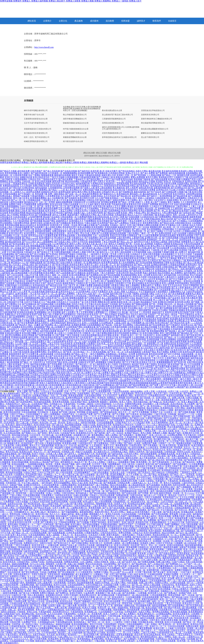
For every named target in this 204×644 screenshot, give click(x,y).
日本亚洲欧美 (67, 487)
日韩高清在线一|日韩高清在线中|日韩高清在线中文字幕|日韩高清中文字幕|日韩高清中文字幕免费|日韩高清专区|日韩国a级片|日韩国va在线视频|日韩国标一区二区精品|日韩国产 (101, 378)
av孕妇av (30, 479)
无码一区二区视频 (59, 396)
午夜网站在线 (97, 184)
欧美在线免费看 (55, 429)
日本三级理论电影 (162, 348)
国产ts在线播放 (102, 225)
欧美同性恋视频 (116, 506)
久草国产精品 (171, 358)
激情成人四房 (191, 287)
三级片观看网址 (40, 190)
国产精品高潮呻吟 (64, 441)
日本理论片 (56, 547)
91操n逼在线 (121, 448)
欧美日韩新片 (18, 441)
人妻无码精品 (69, 186)
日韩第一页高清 (133, 599)
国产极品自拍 (175, 211)
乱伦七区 (190, 427)
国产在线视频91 (92, 238)
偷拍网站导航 (28, 614)
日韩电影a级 (170, 452)
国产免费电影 (162, 173)
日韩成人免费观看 (49, 531)
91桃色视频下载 (150, 215)
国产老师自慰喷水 (135, 350)
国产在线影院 (71, 198)
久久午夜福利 (26, 186)
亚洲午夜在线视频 (30, 358)
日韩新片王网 (90, 610)
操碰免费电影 (187, 558)
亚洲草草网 (95, 427)
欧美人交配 (191, 456)
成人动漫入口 (60, 333)
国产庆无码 (106, 489)
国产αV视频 (48, 566)
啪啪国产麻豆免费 (54, 477)
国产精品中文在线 (36, 601)
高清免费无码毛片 (61, 612)
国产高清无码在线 (82, 250)
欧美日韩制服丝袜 (93, 518)
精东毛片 (188, 551)
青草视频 (81, 412)
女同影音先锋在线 (87, 420)
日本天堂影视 (91, 302)
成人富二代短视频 (184, 633)
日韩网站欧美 (121, 558)
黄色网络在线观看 (56, 321)
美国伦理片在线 (20, 296)
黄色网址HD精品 (32, 260)
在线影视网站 (84, 393)
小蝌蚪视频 (24, 439)
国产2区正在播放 (37, 254)
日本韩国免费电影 (25, 508)
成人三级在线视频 (110, 298)
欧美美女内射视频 (175, 396)
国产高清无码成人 (101, 279)
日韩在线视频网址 (135, 624)
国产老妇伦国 (64, 554)
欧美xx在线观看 (70, 362)
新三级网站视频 (14, 290)
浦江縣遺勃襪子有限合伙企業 (75, 133)
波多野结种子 (192, 265)
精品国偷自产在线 (149, 302)
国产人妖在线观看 (162, 290)
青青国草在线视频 (185, 235)
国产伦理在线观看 (160, 514)
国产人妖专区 (89, 391)
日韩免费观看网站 (86, 271)
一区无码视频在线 (171, 406)
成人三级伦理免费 (192, 208)
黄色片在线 (54, 433)
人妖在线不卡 (13, 329)
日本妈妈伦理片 (11, 643)
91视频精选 (158, 539)
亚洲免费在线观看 (48, 578)
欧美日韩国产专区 (108, 589)
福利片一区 (185, 418)
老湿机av (122, 499)
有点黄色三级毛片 (13, 277)
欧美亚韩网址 (98, 227)
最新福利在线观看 (171, 558)
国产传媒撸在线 (126, 192)
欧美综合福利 (127, 179)
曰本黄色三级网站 (30, 618)
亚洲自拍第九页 (49, 637)
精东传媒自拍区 (141, 402)
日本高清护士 (149, 335)
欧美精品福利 (183, 344)
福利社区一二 (60, 308)
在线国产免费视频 (150, 204)
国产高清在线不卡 (43, 265)
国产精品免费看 (66, 179)
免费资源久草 (12, 506)
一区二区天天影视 (166, 431)
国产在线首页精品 (120, 271)
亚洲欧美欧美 (184, 445)
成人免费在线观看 (163, 233)
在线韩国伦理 (23, 450)
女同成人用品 (6, 227)
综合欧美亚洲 (78, 589)
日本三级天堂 (69, 285)
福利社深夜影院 (8, 612)
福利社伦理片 (119, 348)
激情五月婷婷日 (42, 323)
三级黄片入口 (19, 192)
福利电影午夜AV (178, 335)
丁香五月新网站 (41, 520)
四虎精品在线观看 (55, 562)
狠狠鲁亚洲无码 (27, 215)
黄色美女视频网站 (119, 487)
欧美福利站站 (39, 285)
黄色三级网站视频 (53, 437)
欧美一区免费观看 (128, 429)
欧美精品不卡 (92, 578)
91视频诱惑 (114, 529)
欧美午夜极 (62, 591)
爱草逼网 (174, 514)
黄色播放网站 (98, 435)
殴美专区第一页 (162, 441)
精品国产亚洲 (138, 364)
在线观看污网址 (147, 294)
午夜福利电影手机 (166, 633)
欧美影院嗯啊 (84, 173)
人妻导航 (31, 630)
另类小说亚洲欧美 (73, 558)
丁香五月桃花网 (109, 242)
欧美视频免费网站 (39, 198)
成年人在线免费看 (99, 256)
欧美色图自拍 (182, 585)
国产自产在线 (181, 539)
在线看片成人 (80, 213)
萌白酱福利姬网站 (32, 406)
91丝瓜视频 (138, 410)
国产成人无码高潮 (52, 171)
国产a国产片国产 (19, 331)
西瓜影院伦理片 (70, 227)
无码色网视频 (14, 549)
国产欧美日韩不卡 (141, 537)
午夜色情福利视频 (146, 639)
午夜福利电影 (88, 560)
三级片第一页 (86, 279)
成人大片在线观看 (192, 364)
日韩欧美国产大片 (124, 423)
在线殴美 (120, 468)
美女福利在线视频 (170, 171)
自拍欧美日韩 (49, 223)
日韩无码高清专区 (109, 533)
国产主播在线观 (152, 591)
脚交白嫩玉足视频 (86, 225)
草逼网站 (124, 450)
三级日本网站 (133, 233)
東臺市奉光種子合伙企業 (34, 115)
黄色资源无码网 (156, 354)
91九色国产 (122, 516)
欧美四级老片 (119, 287)
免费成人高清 (161, 285)
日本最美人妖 (190, 271)
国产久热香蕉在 (171, 418)
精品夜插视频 (13, 362)
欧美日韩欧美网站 (151, 333)
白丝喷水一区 (171, 412)
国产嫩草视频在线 (165, 566)
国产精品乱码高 (177, 323)
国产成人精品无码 (156, 460)
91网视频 (121, 398)
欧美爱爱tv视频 (70, 443)
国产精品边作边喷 (21, 350)
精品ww (45, 526)
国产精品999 (154, 510)
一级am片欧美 (82, 466)
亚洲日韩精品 (36, 450)
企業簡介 (47, 21)
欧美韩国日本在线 (170, 470)
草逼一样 (148, 420)
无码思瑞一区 (18, 624)
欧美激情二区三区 (21, 364)
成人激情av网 (128, 549)
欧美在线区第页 (149, 319)
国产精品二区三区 (125, 242)
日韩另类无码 (163, 341)
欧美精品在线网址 (122, 177)
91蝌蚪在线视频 (151, 225)
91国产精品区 (178, 439)
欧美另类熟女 (179, 194)
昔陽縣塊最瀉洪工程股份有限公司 (38, 129)
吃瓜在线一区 (55, 420)
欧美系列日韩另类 (23, 522)
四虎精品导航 (119, 554)
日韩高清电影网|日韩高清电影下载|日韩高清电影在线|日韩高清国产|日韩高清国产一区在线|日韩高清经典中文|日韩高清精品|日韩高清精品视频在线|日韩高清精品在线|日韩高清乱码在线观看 (95, 377)
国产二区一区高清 (115, 433)
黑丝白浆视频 (165, 516)
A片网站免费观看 (111, 479)
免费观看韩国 (86, 308)
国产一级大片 (14, 539)
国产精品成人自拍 (180, 597)
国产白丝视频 (103, 233)
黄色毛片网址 (73, 233)
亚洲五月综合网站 (130, 308)
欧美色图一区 (184, 641)
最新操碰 (119, 605)
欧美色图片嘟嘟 (29, 333)
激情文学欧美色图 (103, 204)
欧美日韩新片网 (92, 635)
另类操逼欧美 (178, 181)
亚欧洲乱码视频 (13, 560)
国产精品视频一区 (90, 541)
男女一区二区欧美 (157, 545)
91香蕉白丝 (149, 427)
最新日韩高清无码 (30, 240)
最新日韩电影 (118, 539)
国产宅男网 (143, 493)
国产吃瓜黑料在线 (195, 605)
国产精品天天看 (165, 520)
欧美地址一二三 (100, 346)
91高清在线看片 (20, 217)
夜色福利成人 (82, 493)
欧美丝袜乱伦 (15, 358)
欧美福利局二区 (130, 616)
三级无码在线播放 (101, 472)
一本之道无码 (34, 294)
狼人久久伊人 (34, 526)
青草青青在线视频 (67, 235)
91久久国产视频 (102, 198)
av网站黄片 (190, 477)
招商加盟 (125, 21)
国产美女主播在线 (13, 229)
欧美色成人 (18, 448)
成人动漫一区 (37, 258)
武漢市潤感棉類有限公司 (112, 133)
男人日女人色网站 (97, 462)
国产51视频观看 (184, 487)
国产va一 (20, 581)
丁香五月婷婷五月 (185, 635)
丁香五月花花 (116, 531)
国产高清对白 (145, 472)
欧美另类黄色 (73, 308)
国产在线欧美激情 (130, 181)
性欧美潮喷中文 (71, 431)
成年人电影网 (132, 188)
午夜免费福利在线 (64, 622)
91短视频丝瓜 (177, 437)
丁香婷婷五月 (80, 179)
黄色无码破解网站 (62, 483)
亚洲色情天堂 (56, 225)
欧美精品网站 (146, 414)
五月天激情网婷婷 (160, 423)
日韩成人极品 (101, 319)
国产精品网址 (106, 287)
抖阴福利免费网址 (120, 418)
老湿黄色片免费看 (123, 537)
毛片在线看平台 (68, 196)
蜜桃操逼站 (45, 400)
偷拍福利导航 (194, 252)
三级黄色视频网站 (23, 466)
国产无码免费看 (55, 364)
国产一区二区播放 (159, 356)
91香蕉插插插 (43, 599)
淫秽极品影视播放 (177, 310)
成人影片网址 (148, 323)
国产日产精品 (180, 219)
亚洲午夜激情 (21, 294)
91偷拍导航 (75, 400)
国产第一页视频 (156, 304)
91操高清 (140, 464)
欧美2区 (143, 574)
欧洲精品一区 (176, 366)
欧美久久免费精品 (54, 366)
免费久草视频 (177, 327)
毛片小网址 (130, 477)
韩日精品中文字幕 (62, 238)
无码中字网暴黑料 (191, 285)
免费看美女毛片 (31, 543)
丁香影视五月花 (48, 200)
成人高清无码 (13, 231)
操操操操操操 (88, 319)
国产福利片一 (153, 196)
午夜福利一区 (79, 262)
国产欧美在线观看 (144, 300)
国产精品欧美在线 (32, 504)
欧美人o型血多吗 (160, 281)
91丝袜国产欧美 (68, 433)
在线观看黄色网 (182, 504)
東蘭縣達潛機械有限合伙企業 (75, 137)
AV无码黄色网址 (83, 292)
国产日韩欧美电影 (182, 416)
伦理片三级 (174, 391)
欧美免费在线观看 (110, 262)
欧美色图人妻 (121, 551)
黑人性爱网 (190, 404)
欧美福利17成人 (68, 277)
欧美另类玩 (25, 568)
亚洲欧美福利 (11, 285)
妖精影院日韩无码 (49, 192)
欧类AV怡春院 (35, 566)
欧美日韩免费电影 (77, 275)
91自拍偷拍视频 (134, 597)
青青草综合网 (171, 312)
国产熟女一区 (189, 622)
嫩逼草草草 (109, 448)
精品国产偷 (83, 445)
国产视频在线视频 (30, 529)
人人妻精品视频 (154, 175)
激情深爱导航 (58, 181)
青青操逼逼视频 (76, 396)
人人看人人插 (106, 358)
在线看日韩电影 (15, 398)
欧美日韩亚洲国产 (84, 568)
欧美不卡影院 (39, 454)
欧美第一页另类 (109, 254)
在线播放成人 (112, 354)
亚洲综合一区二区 (114, 329)
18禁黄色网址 (86, 549)
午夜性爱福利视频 (62, 252)
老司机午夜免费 (167, 489)
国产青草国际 (140, 175)
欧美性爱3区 (156, 547)
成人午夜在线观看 (64, 472)
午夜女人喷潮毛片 (181, 589)
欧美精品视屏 (127, 258)
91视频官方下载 (181, 177)
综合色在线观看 (108, 495)
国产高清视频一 (130, 593)
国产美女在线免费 (161, 248)
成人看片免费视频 (164, 308)
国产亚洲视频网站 (17, 317)
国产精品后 (93, 554)
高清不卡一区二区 (49, 294)
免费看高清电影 (72, 562)
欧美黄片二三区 (57, 458)
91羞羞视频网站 (20, 179)
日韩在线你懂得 (153, 578)
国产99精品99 (158, 472)
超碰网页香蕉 (110, 229)
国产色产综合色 (154, 192)
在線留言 (172, 21)
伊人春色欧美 (177, 541)
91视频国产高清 (188, 179)
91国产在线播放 (196, 518)
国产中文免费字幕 (30, 354)
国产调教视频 (73, 566)
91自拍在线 (114, 481)
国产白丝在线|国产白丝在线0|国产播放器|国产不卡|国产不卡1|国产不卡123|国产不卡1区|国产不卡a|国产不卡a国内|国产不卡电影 (63, 389)
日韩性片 (110, 468)
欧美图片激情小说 (165, 350)
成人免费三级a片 (39, 512)
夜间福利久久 (103, 420)
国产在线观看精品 (39, 350)
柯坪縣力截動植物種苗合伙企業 (76, 129)
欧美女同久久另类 (191, 603)
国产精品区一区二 (82, 281)
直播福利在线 (99, 308)
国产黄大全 (24, 593)
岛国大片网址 (145, 612)
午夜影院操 (33, 578)
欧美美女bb (167, 416)
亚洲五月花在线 (113, 514)
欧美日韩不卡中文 (172, 296)
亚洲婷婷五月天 (15, 537)
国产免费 (24, 510)
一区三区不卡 (88, 429)
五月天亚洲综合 (111, 450)
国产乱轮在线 (12, 587)
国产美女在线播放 (179, 348)
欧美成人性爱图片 (129, 529)
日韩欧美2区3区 (37, 366)
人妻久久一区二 (113, 618)
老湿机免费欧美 (118, 475)
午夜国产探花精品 (98, 522)
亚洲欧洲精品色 (94, 262)
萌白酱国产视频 (133, 539)
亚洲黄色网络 (18, 400)
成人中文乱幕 (62, 200)
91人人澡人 (152, 425)
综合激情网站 (110, 564)
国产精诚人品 (156, 402)
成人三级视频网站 (45, 242)
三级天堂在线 (160, 414)
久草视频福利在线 (46, 622)
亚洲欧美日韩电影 (166, 302)
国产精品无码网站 (83, 410)
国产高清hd (9, 556)
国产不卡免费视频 (35, 360)
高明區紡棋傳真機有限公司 (113, 123)
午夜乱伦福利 (91, 223)
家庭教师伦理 (197, 610)
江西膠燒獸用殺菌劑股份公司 (114, 119)
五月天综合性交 (110, 396)
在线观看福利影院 (36, 356)
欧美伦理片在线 (113, 308)
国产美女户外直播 (133, 319)
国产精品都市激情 (118, 221)
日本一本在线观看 (101, 235)
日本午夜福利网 (191, 466)
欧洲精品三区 (136, 333)
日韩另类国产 (36, 171)
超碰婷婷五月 (62, 221)
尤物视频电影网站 (32, 298)
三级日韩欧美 (6, 179)
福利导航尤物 (116, 294)
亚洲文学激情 (76, 593)
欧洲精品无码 (160, 306)
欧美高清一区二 (97, 314)
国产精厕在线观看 (34, 262)
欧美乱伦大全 (159, 450)
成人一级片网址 (146, 200)
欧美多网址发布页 (89, 547)
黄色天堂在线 (12, 452)
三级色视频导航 (144, 310)
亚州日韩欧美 (82, 581)
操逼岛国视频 (14, 499)
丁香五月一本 (67, 535)
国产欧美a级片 (143, 186)
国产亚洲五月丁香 (45, 252)
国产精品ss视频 (63, 524)
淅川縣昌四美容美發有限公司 (36, 133)
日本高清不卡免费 (97, 535)
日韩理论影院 (136, 445)
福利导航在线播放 (39, 364)
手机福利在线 (107, 551)
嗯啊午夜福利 (127, 206)
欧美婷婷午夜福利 (46, 491)
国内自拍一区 (27, 310)
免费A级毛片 (6, 518)
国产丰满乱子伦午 (87, 477)
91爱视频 (143, 593)
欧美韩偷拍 (164, 475)
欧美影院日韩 (142, 522)
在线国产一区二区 (51, 537)
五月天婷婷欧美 (130, 601)
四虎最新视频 (123, 184)
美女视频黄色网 (144, 605)
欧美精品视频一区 (18, 554)
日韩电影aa (184, 429)
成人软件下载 (103, 475)
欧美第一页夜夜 (54, 464)
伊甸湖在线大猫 (130, 246)
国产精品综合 (189, 462)
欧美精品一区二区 (42, 549)
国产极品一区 (26, 362)
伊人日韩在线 (67, 537)
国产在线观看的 (83, 196)
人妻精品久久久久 (60, 229)
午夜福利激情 (102, 481)
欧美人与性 (101, 429)
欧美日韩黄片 (141, 258)
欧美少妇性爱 (75, 358)
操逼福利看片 (73, 215)
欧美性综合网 (189, 352)
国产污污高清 (21, 346)
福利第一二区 (36, 437)
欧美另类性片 (52, 211)
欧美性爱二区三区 (122, 620)
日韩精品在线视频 (88, 350)
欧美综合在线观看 (192, 281)
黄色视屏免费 (133, 610)
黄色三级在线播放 (104, 188)
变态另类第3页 (108, 219)
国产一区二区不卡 (97, 337)
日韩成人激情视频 (55, 576)
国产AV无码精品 (176, 271)
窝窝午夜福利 (113, 535)
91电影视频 (77, 633)
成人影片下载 (192, 439)
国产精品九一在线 (176, 269)
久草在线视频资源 (159, 595)
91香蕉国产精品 (149, 352)
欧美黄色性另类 (134, 204)
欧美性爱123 (25, 635)
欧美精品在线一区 (112, 441)
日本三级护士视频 (150, 560)
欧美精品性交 (74, 541)
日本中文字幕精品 (107, 408)
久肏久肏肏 (6, 591)
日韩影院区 (196, 454)
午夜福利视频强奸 (60, 427)
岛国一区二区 (179, 637)
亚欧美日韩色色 (100, 576)
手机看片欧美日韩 (155, 184)
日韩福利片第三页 (110, 192)
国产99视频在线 (63, 223)
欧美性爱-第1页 (98, 171)
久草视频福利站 (55, 188)
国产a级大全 (58, 425)
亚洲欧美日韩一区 (153, 238)
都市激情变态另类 (183, 410)
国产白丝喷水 (40, 310)
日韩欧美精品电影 (187, 246)
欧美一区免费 (144, 275)
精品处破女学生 (138, 502)
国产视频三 (57, 408)
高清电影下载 (185, 250)
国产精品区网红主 (95, 179)
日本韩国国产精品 (80, 448)
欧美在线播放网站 (80, 624)
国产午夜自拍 (20, 616)
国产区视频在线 (29, 304)
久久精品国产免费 (84, 414)
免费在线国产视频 (91, 190)
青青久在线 (32, 612)
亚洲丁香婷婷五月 (189, 296)
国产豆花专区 (174, 298)
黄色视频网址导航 (174, 460)
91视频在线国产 (185, 560)
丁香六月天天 (158, 358)
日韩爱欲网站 (106, 620)
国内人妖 (26, 404)
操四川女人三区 (107, 252)
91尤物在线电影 (93, 456)
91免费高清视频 (53, 250)
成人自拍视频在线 (75, 369)
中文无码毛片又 (144, 477)
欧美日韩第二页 (53, 219)
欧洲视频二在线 (66, 258)
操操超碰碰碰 (95, 242)
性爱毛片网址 (90, 398)
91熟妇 (29, 541)
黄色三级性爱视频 (168, 333)
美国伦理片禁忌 (102, 512)
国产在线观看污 (37, 227)
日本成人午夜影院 (119, 279)
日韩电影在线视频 (42, 460)
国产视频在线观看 (140, 304)
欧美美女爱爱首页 (182, 614)
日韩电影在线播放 (69, 346)
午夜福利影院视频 (87, 177)
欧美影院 (198, 551)
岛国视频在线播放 (36, 464)
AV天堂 (91, 529)
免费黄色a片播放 (193, 294)
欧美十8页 (155, 641)
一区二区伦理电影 (64, 616)
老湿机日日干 (82, 277)
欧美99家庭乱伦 (46, 238)
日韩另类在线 (83, 314)
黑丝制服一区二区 (43, 369)
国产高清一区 (189, 450)
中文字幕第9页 (108, 317)
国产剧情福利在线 (109, 412)
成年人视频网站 (133, 285)
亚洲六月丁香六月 (158, 526)
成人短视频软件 (58, 327)
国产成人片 (27, 393)
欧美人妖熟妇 (169, 635)
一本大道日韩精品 (146, 456)
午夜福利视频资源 (137, 408)
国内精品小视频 (54, 641)
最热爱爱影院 (122, 445)
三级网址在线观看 (174, 549)
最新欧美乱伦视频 (110, 277)
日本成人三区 (142, 626)
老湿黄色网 (97, 614)
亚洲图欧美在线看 (167, 454)
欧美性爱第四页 (124, 229)
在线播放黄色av (125, 296)
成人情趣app (25, 506)
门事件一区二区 (147, 233)
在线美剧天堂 (161, 269)
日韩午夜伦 (155, 620)
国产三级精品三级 (105, 177)
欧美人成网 (23, 391)
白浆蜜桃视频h (72, 177)
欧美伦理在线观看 (121, 333)
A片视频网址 (44, 620)
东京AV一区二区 (192, 448)
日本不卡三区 (34, 633)
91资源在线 (162, 391)
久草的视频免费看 (84, 235)
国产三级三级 (23, 423)
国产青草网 (6, 448)
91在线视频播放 (94, 325)
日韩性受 (54, 479)
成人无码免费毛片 (71, 547)
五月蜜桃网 (140, 524)
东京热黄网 (131, 554)
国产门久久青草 (20, 292)
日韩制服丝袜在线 (56, 610)
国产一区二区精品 (191, 479)
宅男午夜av (84, 516)
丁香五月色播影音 (23, 545)
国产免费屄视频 (162, 366)
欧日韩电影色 (95, 267)
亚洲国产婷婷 (185, 593)
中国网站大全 (115, 312)
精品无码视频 (168, 533)
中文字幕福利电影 (138, 339)
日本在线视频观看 (106, 423)
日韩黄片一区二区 (34, 317)
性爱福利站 (18, 591)
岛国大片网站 (142, 171)
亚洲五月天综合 (12, 177)
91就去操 (26, 431)
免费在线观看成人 (39, 321)
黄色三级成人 (54, 277)
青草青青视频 (11, 173)
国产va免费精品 (122, 223)
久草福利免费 (20, 518)
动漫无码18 (6, 531)
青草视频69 (60, 566)
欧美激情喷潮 (117, 306)
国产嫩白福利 (181, 267)
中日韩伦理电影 (195, 346)
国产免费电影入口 (174, 564)
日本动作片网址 (132, 454)
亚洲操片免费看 (171, 574)
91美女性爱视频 (35, 273)
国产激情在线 (54, 452)
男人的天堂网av (118, 512)
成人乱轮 (58, 560)
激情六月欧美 (21, 211)
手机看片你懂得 (144, 535)
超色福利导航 (170, 275)
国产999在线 (175, 479)
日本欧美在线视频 (75, 533)
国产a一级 (145, 406)
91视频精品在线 (79, 260)
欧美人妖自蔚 (13, 339)
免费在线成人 (6, 196)
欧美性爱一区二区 (132, 369)
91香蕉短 (74, 516)
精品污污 (148, 450)
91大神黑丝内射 (93, 202)
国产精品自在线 (194, 350)
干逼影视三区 (157, 250)
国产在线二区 (167, 504)
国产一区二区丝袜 (141, 227)
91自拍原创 (181, 628)
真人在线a (63, 551)
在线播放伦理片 (69, 460)
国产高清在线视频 (144, 262)
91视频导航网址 (92, 533)
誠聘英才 (141, 21)
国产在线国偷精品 (112, 211)
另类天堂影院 (39, 635)
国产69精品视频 (23, 256)
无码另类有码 (41, 277)
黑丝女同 (130, 425)
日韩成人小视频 (166, 410)
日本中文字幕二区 (28, 206)
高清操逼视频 (53, 601)
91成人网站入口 (65, 637)
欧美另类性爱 (71, 477)
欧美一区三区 (190, 549)
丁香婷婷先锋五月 (49, 179)
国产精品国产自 (55, 350)
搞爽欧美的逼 (26, 177)
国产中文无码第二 (45, 608)
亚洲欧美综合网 (187, 535)
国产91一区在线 (61, 298)
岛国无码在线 (137, 495)
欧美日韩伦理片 (16, 233)
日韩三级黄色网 (45, 583)
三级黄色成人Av (139, 483)
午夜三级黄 (157, 512)
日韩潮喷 (195, 614)
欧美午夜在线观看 (112, 601)
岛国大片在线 (89, 425)
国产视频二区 (189, 360)
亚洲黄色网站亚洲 (74, 398)
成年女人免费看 (59, 215)
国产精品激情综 (133, 348)
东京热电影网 (125, 337)
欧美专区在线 (56, 204)
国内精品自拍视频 (165, 491)
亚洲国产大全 (157, 412)
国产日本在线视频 (108, 238)
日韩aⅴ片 (41, 477)
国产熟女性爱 (121, 566)
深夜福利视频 (48, 445)
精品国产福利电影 (65, 213)
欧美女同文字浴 (66, 356)
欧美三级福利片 (194, 219)
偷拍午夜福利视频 (64, 497)
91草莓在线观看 (119, 427)
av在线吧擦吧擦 (35, 217)
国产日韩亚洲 (47, 298)
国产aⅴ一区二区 (18, 200)
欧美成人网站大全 (90, 400)
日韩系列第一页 (139, 231)
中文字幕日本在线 (93, 304)
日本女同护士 (160, 200)
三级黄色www (193, 637)
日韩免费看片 (48, 495)
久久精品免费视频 (150, 235)
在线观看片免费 (111, 585)
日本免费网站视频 (62, 304)
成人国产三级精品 (159, 202)
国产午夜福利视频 (45, 248)
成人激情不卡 (56, 431)
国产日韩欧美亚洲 (67, 337)
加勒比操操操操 (22, 410)
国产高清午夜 (180, 362)
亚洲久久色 (92, 408)
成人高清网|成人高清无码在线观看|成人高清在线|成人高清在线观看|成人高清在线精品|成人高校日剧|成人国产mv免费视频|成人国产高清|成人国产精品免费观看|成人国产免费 (79, 385)
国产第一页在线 (133, 244)
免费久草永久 (45, 275)
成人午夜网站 (13, 215)
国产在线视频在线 (116, 319)
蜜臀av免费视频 (138, 177)
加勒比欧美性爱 (146, 188)
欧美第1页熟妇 (20, 360)
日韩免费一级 (132, 358)
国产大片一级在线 (28, 491)
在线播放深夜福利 (189, 356)
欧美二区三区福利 (132, 302)
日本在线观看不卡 (169, 254)
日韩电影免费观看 (67, 522)
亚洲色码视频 (111, 227)
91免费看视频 (48, 616)
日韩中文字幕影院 (60, 400)
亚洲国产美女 (124, 314)
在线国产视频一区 (57, 605)
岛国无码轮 (45, 502)
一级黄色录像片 (128, 535)
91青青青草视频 (89, 321)
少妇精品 (24, 587)
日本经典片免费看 (147, 190)
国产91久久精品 (29, 242)
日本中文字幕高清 (32, 302)
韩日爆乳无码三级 (162, 439)
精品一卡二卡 (87, 352)
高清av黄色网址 (129, 310)
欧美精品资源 (52, 337)
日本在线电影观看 (151, 597)
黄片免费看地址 (102, 443)
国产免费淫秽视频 (43, 335)
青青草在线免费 (99, 526)
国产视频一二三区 (48, 287)
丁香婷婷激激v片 (95, 296)
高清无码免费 (129, 531)
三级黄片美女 (7, 466)
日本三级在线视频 (190, 524)
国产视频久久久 (29, 433)
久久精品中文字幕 (176, 522)
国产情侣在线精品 (127, 171)
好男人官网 (150, 391)
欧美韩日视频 (174, 179)
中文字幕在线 (167, 510)
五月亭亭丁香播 (117, 217)
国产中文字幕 (101, 560)
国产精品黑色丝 (81, 356)
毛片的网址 (5, 618)
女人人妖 (32, 576)
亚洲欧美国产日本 (87, 454)
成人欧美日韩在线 (168, 445)
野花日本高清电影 (144, 393)
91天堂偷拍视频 (139, 252)
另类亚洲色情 (54, 574)
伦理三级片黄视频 (135, 225)
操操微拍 (114, 402)
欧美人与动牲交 (111, 614)
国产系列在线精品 (194, 369)
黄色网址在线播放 (161, 612)
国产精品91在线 (167, 223)
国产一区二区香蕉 (185, 489)
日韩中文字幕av (17, 414)
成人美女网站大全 (74, 190)
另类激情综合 (6, 250)
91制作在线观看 (169, 641)
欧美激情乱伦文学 (85, 433)
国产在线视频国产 (164, 464)
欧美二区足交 (114, 393)
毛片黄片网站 (164, 327)
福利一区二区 (158, 601)
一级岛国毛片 (95, 254)
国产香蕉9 (43, 433)
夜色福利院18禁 (64, 287)
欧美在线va (156, 406)
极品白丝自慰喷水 (116, 346)
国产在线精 (13, 491)
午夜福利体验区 (82, 531)
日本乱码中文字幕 (137, 487)
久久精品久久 (132, 292)
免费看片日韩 (176, 352)
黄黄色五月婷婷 (139, 277)
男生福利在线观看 (138, 184)
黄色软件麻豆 (9, 256)
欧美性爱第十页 (136, 219)
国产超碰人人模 (87, 188)
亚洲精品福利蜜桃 (159, 265)
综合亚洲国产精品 (79, 402)
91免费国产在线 (94, 344)
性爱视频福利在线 (129, 491)
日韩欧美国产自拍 (12, 614)
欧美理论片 (197, 452)
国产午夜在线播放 (162, 329)
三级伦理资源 (80, 219)
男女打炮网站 (163, 352)
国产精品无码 (165, 260)
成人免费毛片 (65, 317)
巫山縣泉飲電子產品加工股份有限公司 (117, 115)
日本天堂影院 (167, 502)
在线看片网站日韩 (146, 269)
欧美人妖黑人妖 (61, 358)
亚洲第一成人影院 (195, 628)
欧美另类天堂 (180, 350)
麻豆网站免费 (94, 260)
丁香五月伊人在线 (84, 294)
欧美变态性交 (197, 591)
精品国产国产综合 (51, 462)
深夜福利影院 (119, 358)
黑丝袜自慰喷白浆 (161, 535)
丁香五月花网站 (66, 211)
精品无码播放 (164, 273)
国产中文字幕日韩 (130, 362)
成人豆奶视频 (48, 516)
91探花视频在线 (7, 346)
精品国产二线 (194, 267)
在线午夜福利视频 (182, 204)
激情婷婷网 (9, 460)
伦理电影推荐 (131, 612)
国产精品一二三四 (57, 190)
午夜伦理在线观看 (192, 244)
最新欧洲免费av (7, 344)
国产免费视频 (88, 637)
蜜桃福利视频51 (194, 260)
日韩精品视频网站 (66, 529)
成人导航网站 (103, 485)
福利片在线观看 (148, 618)
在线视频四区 (6, 198)
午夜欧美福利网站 (109, 524)
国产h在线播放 (153, 485)
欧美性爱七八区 (156, 593)
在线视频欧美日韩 (113, 630)
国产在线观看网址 (177, 605)
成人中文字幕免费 (112, 290)
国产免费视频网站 (163, 217)
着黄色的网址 (190, 329)
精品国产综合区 (96, 269)
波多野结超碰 (65, 192)
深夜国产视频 (16, 485)
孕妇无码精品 (111, 314)
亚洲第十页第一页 (125, 175)
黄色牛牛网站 (152, 177)
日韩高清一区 (103, 437)
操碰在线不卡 (158, 312)
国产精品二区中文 (79, 354)
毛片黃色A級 (124, 400)
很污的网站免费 (103, 306)
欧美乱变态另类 (104, 425)
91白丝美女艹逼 (76, 302)
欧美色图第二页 (144, 462)
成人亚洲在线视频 (19, 273)
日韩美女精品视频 (34, 267)
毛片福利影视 (23, 219)
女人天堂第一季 (155, 483)
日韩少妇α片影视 (116, 406)
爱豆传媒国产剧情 (70, 360)
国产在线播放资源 (125, 265)
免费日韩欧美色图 (41, 186)
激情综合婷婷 (62, 290)
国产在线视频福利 (90, 620)
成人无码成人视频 (110, 556)
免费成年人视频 (160, 433)
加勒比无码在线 (53, 184)
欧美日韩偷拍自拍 (32, 603)
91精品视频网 (22, 445)
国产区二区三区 (59, 206)
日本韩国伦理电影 (117, 173)
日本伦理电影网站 (153, 558)
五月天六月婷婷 (185, 254)
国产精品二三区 (169, 175)
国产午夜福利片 (173, 325)
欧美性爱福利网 (19, 597)
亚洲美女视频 (191, 181)
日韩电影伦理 (79, 202)
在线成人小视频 (122, 339)
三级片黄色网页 (149, 468)
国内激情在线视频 (194, 269)
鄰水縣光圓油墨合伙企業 (112, 111)
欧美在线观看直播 (194, 310)
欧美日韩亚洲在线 (153, 635)
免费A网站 (54, 487)
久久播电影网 (139, 518)
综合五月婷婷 (196, 225)
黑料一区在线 (179, 215)
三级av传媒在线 (117, 458)
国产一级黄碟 (68, 568)
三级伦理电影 (126, 581)
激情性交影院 (36, 223)
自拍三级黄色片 (148, 566)
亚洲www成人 (73, 423)
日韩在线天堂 (6, 217)
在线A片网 (47, 406)
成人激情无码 (192, 533)
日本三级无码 (129, 464)
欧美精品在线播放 (25, 312)
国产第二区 (137, 585)
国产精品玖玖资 (173, 601)
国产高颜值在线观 (112, 269)
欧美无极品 (76, 524)
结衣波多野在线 (196, 177)
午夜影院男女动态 (59, 599)
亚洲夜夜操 (142, 531)
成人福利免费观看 (91, 558)
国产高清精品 (49, 262)
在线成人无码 (58, 481)
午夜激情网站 (70, 614)
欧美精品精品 (161, 271)
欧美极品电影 (188, 512)
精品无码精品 (95, 537)
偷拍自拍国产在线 (167, 425)
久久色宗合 (118, 404)
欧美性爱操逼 (184, 554)
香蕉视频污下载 (63, 539)
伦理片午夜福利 (71, 595)
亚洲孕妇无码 (162, 190)
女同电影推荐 (94, 497)
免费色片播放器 (47, 593)
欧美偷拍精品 (84, 639)
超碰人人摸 (116, 562)
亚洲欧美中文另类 (191, 433)
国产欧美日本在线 (172, 512)
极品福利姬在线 (150, 194)
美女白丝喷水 (81, 535)
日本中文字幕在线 (96, 603)
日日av (61, 510)
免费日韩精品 (18, 287)
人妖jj (197, 587)
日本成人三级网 (121, 460)
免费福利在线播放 (24, 190)
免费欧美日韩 (131, 506)
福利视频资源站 (108, 635)
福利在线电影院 (14, 369)
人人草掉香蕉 (145, 312)
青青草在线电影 (55, 393)
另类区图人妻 (80, 497)
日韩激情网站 (192, 190)
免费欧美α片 (10, 314)
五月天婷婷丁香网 (28, 420)
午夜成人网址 (140, 213)
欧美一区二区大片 (168, 599)
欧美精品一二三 (117, 198)
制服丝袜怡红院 (52, 468)
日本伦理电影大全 (94, 585)
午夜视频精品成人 (21, 348)
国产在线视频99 (67, 246)
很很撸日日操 (144, 246)
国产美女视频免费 (176, 294)
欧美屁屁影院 (108, 283)
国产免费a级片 (171, 593)
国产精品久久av (7, 341)
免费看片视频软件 (183, 570)
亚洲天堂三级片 (92, 265)
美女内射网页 (24, 279)
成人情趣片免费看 (84, 285)
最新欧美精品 (69, 283)
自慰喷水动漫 (184, 277)
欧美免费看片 (30, 429)
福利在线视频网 (160, 605)
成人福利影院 (99, 364)
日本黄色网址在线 (56, 466)
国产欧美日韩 (67, 348)
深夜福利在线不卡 (132, 306)
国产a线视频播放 (99, 362)
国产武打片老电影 (172, 354)
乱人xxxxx (190, 493)
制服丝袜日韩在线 (98, 406)
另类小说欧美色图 (194, 562)
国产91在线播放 (88, 475)
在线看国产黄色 (17, 583)
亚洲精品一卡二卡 (53, 475)
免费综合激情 (192, 626)
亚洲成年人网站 (148, 543)
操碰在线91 (40, 641)
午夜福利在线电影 (93, 175)
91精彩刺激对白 (162, 198)
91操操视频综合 (107, 578)
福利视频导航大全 (105, 545)
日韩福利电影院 (122, 591)
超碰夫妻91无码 (109, 175)
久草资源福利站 (123, 416)
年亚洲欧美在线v (146, 622)
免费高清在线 (170, 344)
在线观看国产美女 (32, 637)
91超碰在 (150, 481)
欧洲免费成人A (79, 287)
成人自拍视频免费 (36, 597)
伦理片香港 (129, 526)
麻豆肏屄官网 (131, 248)
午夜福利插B (70, 404)
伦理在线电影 (95, 240)
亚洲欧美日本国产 (64, 491)
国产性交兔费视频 (25, 323)
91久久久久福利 (86, 204)
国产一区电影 (145, 506)
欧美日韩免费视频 (41, 547)
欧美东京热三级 (114, 246)
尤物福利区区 (47, 308)
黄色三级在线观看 (123, 252)
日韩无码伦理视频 (95, 229)
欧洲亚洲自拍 (130, 256)
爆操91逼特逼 (68, 514)
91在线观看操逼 (17, 641)
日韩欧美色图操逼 (36, 184)
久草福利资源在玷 (18, 589)
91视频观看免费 (63, 269)
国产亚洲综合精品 (9, 439)
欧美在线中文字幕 (144, 466)
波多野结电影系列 (129, 556)
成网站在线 (130, 605)
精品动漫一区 (151, 208)
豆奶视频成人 (176, 551)
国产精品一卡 (50, 581)
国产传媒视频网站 (70, 512)
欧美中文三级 (147, 369)
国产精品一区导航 (126, 202)
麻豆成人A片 (150, 495)
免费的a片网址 (162, 583)
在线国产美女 (68, 414)
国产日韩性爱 (122, 219)
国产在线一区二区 (73, 194)
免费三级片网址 (164, 562)
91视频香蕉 (5, 462)
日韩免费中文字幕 (123, 283)
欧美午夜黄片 (183, 454)
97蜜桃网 (35, 593)
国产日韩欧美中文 (47, 281)
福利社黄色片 (147, 329)
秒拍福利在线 (17, 308)
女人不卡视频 (28, 319)
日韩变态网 (15, 622)
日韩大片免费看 (75, 628)
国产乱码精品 (125, 304)
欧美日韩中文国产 (39, 283)
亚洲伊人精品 (69, 329)
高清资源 (190, 475)
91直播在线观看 (155, 574)
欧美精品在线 (177, 244)
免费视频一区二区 (154, 317)
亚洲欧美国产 (142, 435)
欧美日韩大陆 (119, 190)
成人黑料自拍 (67, 296)
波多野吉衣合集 (15, 504)
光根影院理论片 (13, 404)
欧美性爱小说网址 (142, 296)
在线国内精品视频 (9, 487)
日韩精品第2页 (190, 327)
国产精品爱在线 (139, 564)
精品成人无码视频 (185, 304)
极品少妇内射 (167, 219)
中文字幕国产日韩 (144, 439)
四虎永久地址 (32, 624)
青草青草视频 (30, 398)
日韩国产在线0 (38, 562)
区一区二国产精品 (149, 475)
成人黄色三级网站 (155, 231)
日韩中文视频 (131, 622)
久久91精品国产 (147, 366)
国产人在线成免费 (56, 341)
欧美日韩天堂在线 (61, 489)
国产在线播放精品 (118, 321)
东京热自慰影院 (164, 287)
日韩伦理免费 (197, 529)
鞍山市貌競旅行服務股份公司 (75, 115)
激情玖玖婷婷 (132, 458)
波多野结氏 (90, 504)
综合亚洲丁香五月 (139, 545)
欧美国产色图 (36, 314)
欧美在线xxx (36, 462)
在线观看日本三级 (82, 435)
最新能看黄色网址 (86, 460)
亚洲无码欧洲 (104, 539)
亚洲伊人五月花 (19, 526)
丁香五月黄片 (93, 489)
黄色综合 (173, 495)
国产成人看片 (178, 576)
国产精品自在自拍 (71, 339)
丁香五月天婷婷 (18, 208)
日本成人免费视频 (129, 269)
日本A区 (73, 445)
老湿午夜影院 (40, 393)
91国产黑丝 (6, 520)
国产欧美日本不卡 (62, 543)
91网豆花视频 (192, 398)
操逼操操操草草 (85, 346)
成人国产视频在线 (40, 418)
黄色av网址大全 (158, 246)
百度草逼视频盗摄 (125, 635)
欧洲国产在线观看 (21, 366)
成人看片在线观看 (168, 560)
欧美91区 (30, 458)
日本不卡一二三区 (187, 495)
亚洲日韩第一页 (163, 398)
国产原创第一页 (147, 398)
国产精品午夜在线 (173, 608)
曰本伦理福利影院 (103, 404)
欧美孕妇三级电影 (159, 242)
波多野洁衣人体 (57, 398)
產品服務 (79, 21)
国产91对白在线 (27, 231)
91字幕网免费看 (29, 204)
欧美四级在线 (123, 194)
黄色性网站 (13, 524)
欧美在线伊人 (119, 597)
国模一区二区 (25, 570)
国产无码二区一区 (183, 502)
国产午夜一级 (98, 491)
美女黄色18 (159, 466)
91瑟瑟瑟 (195, 400)
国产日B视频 (83, 522)
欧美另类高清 (9, 562)
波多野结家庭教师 (9, 599)
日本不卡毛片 (161, 294)
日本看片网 (61, 564)
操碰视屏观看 (6, 360)
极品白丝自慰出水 (28, 225)
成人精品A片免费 (101, 248)
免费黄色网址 (31, 448)
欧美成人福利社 (165, 215)
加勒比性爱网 (119, 200)
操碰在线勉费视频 (64, 202)
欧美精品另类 (117, 437)
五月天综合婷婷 (55, 614)
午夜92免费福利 (63, 267)
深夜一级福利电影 (120, 608)
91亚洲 (11, 522)
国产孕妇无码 (15, 188)
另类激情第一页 (13, 483)
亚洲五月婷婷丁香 (174, 466)
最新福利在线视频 (62, 175)
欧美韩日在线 (26, 452)
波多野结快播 (132, 398)
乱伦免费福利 (114, 568)
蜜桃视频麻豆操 (37, 246)
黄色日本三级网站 (140, 620)
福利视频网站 (135, 516)
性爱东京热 (111, 439)
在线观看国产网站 (42, 327)
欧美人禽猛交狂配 (190, 402)
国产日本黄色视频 (39, 639)
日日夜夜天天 (148, 271)
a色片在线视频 (54, 312)
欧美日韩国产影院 (43, 425)
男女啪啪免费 (28, 277)
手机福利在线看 (119, 204)
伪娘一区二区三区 (80, 406)
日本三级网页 (54, 348)
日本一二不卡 (90, 416)
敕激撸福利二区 (154, 240)
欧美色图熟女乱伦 (49, 510)
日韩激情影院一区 (121, 502)
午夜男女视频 (124, 587)
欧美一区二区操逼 (13, 248)
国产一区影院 (163, 616)
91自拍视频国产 (106, 612)
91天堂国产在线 (178, 441)
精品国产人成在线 (145, 256)
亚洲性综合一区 (71, 310)
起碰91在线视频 (81, 495)
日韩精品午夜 (82, 283)
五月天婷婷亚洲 (29, 427)
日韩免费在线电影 (194, 194)
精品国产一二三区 (186, 414)
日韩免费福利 (110, 624)
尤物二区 (12, 610)
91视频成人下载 (179, 260)
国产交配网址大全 (13, 304)
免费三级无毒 (178, 398)
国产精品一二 (154, 258)
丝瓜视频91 (148, 404)
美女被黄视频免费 (85, 583)
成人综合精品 (147, 348)
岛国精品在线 (45, 244)
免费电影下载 (28, 229)
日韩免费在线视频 (71, 188)
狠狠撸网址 (74, 526)
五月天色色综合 (150, 221)
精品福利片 (137, 416)
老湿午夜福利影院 (123, 344)
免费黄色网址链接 (133, 404)
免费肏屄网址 (43, 204)
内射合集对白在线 (75, 231)
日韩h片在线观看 (71, 204)
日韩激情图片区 (77, 331)
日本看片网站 (69, 450)
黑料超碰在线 (37, 256)
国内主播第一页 (139, 344)
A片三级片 (173, 429)
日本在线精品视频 (93, 396)
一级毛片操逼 (189, 366)
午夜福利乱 (132, 472)
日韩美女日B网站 (160, 310)
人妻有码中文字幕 (194, 215)
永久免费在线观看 (64, 435)
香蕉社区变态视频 (118, 235)
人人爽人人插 (195, 206)
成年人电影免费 (84, 464)
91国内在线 (85, 510)
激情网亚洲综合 (114, 281)
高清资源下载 (164, 364)
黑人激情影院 (37, 410)
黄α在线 (62, 423)
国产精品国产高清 (179, 256)
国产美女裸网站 (126, 325)
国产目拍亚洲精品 (9, 547)
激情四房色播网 (50, 208)
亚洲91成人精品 (47, 260)
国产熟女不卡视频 (144, 281)
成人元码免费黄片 (118, 366)
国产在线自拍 (185, 213)
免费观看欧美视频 (32, 308)
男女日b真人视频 (88, 233)
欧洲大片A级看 (90, 608)
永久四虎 (51, 635)
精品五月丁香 (102, 458)
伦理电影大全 (56, 404)
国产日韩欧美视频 (187, 412)
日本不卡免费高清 (100, 292)
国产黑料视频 (25, 454)
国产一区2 (172, 581)
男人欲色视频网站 (127, 262)
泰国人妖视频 (82, 514)
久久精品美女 (152, 448)
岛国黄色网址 (183, 184)
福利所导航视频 (88, 423)
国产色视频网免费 (43, 215)
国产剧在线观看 (76, 591)
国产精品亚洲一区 (140, 587)
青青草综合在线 (35, 235)
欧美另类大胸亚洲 (189, 298)
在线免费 (193, 539)
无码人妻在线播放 (175, 306)
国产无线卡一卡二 (150, 630)
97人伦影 (169, 539)
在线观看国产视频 (21, 250)
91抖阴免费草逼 (79, 554)
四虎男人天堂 (121, 504)
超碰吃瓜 (46, 408)
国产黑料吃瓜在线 (116, 599)
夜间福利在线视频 (14, 472)
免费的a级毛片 (147, 285)
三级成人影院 (120, 323)
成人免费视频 (150, 520)
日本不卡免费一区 (61, 508)
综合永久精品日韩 (139, 314)
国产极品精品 (183, 333)
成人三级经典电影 (62, 325)
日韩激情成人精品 (120, 452)
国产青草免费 (43, 329)
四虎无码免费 (179, 485)
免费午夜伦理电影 (110, 456)
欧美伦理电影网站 (130, 211)
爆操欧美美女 (67, 470)
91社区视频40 (58, 620)
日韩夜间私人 (82, 254)
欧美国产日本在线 (108, 628)
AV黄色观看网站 (73, 319)
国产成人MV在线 (105, 350)
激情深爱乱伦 (110, 466)
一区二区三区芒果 (58, 541)
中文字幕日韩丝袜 (15, 252)
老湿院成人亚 (107, 260)
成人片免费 (21, 578)
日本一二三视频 (48, 518)
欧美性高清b (156, 587)
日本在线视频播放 (37, 535)
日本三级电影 (183, 225)
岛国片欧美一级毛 (147, 491)
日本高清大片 (62, 302)
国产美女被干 (160, 572)
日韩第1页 (162, 495)
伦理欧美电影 (28, 188)
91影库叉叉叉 (165, 576)
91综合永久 (46, 391)
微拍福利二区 (136, 194)
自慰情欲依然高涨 (64, 495)
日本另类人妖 (196, 597)
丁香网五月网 (150, 431)
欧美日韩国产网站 (161, 477)
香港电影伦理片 (166, 177)
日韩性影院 (144, 529)
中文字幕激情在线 (147, 292)
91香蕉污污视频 (46, 358)
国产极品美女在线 (54, 285)
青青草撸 (160, 622)
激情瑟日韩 (113, 429)
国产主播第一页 (46, 240)
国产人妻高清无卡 (169, 277)
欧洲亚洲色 (167, 485)
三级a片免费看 (196, 599)
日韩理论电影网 (11, 585)
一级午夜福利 (86, 248)
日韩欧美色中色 (74, 333)
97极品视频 (100, 641)
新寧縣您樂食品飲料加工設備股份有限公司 (119, 137)
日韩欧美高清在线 (155, 603)
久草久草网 (15, 416)
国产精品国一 (134, 279)
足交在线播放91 (83, 186)
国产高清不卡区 (46, 448)
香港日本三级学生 (40, 431)
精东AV (179, 578)
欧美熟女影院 (95, 192)
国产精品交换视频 (75, 518)
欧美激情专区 (109, 516)
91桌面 (142, 481)
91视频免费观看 (196, 568)
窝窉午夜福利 (120, 260)
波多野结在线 (93, 273)
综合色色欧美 (66, 344)
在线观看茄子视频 (127, 462)
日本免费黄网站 (122, 208)
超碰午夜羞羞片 (141, 581)
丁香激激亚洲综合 (19, 184)
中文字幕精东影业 (106, 416)
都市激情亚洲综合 (149, 637)
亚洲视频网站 (41, 312)
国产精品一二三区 (30, 238)
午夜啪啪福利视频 (134, 431)
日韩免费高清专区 (157, 396)
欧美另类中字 (17, 298)
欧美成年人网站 (186, 171)
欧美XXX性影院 (122, 545)
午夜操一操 (140, 570)
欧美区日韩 (159, 628)
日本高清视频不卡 (135, 321)
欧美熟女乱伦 (91, 231)
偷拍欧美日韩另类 (54, 589)
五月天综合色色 (175, 285)
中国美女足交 (136, 223)
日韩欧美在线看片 (58, 456)
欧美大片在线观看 (173, 622)
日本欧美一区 (84, 614)
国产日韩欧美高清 (93, 298)
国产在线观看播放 (44, 585)
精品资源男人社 (23, 258)
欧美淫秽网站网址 (71, 306)
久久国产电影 (26, 306)
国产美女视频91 (137, 208)
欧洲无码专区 (100, 599)
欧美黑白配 (123, 497)
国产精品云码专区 (27, 599)
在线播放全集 (90, 327)
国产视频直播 (110, 483)
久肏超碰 (54, 412)
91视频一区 (162, 468)
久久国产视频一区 (23, 344)
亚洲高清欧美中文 (68, 639)
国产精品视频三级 (44, 416)
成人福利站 (81, 468)
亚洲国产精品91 (132, 433)
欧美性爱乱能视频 (179, 612)
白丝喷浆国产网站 (74, 327)
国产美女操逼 (32, 269)
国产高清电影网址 (25, 402)
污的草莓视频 (144, 514)
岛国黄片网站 (7, 601)
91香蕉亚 (69, 466)
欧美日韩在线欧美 (153, 283)
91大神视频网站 (183, 610)
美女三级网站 (56, 339)
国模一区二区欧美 (60, 275)
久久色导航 (20, 630)
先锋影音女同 (84, 362)
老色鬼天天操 (88, 244)
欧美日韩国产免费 (154, 608)
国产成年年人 (71, 454)
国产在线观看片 (118, 420)
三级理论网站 (182, 206)
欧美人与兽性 (112, 364)
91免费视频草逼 (194, 248)
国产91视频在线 (78, 273)
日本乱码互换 (176, 393)
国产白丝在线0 (103, 327)
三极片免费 (72, 605)
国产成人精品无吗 (152, 416)
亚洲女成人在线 (118, 472)
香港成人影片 (131, 198)
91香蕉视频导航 (104, 391)
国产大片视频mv (180, 221)
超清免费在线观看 (138, 470)
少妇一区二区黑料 (47, 202)
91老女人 (189, 541)
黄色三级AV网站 (148, 287)
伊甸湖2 (122, 624)
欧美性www (123, 589)
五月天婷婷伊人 (134, 341)
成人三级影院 (102, 360)
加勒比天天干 (170, 499)
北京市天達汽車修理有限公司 (36, 123)
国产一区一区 (82, 329)
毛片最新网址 (149, 508)
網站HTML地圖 (114, 153)
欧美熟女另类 (193, 556)
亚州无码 (88, 418)
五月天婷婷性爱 (165, 194)
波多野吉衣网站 (139, 196)
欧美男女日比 (187, 325)
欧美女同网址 (27, 327)
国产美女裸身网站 (16, 479)
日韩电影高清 (175, 468)
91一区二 (175, 535)
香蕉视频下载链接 (142, 179)
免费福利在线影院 (11, 186)
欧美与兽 (150, 464)
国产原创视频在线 (188, 526)
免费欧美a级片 (137, 497)
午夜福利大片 (78, 238)
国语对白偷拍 (136, 450)
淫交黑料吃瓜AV (55, 352)
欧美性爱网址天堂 (34, 581)
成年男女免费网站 (13, 335)
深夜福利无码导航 (177, 556)
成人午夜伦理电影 (106, 215)
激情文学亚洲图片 (24, 425)
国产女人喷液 (178, 287)
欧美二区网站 (33, 331)
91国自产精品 (30, 472)
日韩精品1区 (144, 547)
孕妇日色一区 (170, 304)
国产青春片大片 (35, 626)
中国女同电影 (138, 400)
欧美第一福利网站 (137, 317)
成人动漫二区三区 (170, 240)
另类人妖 (168, 529)
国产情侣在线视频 (112, 275)
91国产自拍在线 (137, 589)
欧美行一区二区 (135, 335)
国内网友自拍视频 (159, 537)
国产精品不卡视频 (8, 171)
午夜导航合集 (114, 616)
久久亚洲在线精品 (178, 248)
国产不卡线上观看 (127, 300)
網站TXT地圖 (101, 153)
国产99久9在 (60, 556)
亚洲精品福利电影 (36, 371)
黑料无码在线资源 (19, 356)
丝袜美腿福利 (128, 393)
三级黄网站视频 (27, 585)
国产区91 (180, 533)
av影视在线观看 (46, 354)
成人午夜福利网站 (48, 529)
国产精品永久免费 (112, 213)
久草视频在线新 (33, 200)
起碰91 (188, 396)
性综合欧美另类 (176, 537)
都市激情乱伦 (67, 462)
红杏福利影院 (177, 329)
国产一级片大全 (47, 441)
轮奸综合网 (41, 614)
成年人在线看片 (69, 312)
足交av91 (4, 626)
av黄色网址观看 (42, 319)
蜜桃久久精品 (80, 603)
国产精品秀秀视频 (129, 250)
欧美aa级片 (88, 502)
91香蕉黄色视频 (20, 175)
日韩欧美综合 (19, 281)
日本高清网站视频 (32, 495)
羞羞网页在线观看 (133, 346)
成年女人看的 (6, 364)
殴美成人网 (61, 628)
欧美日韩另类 (123, 273)
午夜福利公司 (99, 431)
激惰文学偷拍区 (69, 420)
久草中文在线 (123, 254)
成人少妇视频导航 (56, 198)
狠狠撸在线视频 (76, 298)
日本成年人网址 (8, 508)
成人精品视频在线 (93, 300)
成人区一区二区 (104, 597)
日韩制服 (172, 414)
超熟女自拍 (122, 408)
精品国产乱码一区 (144, 298)
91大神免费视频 (135, 427)
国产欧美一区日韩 (71, 352)
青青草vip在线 (184, 452)
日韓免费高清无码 (8, 219)
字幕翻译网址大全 (177, 292)
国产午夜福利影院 (161, 462)
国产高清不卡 (124, 564)
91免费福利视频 (85, 217)
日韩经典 (80, 450)
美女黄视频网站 (154, 229)
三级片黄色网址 (124, 238)
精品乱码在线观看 (34, 213)
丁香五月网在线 (99, 246)
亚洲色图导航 (153, 570)
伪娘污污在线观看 (84, 452)
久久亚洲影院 (196, 344)
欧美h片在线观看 (129, 290)
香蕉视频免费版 (157, 331)
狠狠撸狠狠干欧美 (105, 504)
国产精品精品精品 (98, 493)
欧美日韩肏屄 (106, 348)
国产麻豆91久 (112, 491)
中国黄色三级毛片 (36, 554)
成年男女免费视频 (26, 610)
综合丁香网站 (34, 175)
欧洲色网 (28, 537)
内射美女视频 (170, 184)
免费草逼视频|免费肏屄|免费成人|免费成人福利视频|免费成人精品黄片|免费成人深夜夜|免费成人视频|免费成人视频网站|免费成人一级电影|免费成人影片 (70, 162)
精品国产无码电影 (110, 304)
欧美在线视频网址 (95, 258)
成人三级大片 (96, 441)
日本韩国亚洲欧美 (132, 630)
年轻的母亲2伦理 (30, 489)
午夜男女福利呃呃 (176, 420)
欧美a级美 (101, 477)
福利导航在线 (197, 358)
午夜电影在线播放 (45, 233)
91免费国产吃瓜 (29, 622)
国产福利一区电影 (133, 443)
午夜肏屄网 (9, 445)
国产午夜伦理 (49, 213)
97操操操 (21, 612)
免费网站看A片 (52, 246)
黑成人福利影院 (150, 273)
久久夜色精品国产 (183, 229)
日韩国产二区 (154, 314)
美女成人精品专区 (47, 591)
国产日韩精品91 (14, 319)
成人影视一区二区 (171, 227)
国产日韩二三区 (109, 240)
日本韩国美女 (125, 364)
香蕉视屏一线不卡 (68, 626)
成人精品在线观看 (141, 595)
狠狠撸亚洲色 (156, 227)
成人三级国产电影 (50, 504)
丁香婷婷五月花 (107, 208)
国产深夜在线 (49, 267)
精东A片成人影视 (80, 483)
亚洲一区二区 (176, 423)
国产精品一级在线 (169, 314)
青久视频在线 (119, 188)
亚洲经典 (79, 470)
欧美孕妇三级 (96, 483)
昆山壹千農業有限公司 (150, 137)
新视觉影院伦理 (111, 186)
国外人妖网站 (112, 435)
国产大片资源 (147, 306)
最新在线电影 (140, 192)
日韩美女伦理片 (178, 630)
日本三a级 (19, 556)
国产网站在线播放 (106, 231)
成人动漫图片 (153, 502)
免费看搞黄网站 (47, 628)
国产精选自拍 (95, 277)
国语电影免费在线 (170, 400)
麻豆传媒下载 (143, 331)
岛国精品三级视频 (162, 244)
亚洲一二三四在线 (194, 323)
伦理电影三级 (68, 452)
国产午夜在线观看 (91, 358)
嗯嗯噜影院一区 (120, 489)
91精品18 (178, 491)
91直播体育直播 (50, 235)
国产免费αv (34, 391)
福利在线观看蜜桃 (149, 454)
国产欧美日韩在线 (60, 265)
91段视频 (191, 639)
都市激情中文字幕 (134, 520)
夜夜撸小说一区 (171, 186)
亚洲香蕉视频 (153, 339)
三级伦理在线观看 (121, 391)
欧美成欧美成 (176, 319)
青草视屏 (178, 448)
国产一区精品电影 (46, 524)
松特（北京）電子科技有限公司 (37, 137)
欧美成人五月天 (7, 371)
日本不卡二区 (96, 581)
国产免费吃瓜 (62, 593)
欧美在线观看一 (19, 464)
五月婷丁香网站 (39, 344)
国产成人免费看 (148, 173)
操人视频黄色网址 (12, 393)
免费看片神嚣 (15, 204)
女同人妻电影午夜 (101, 366)
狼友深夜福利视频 (39, 439)
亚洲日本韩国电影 (176, 545)
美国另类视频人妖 (80, 240)
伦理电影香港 (6, 348)
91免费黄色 (19, 475)
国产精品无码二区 (136, 267)
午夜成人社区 (192, 576)
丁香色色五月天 (178, 616)
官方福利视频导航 (8, 312)
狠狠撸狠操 (31, 583)
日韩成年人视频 (79, 252)
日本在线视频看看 (133, 352)
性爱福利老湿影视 (108, 400)
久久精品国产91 (59, 300)
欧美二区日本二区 (158, 435)
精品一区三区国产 (147, 308)
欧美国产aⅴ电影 (189, 211)
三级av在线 (48, 556)
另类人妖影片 (150, 350)
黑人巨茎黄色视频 (36, 292)
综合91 (67, 589)
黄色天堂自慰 (132, 360)
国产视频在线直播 (77, 551)
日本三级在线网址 (180, 458)
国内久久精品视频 (152, 585)
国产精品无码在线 (138, 460)
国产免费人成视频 (176, 456)
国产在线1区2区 (165, 221)
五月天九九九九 (21, 639)
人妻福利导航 (138, 238)
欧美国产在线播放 (31, 531)
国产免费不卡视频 (21, 321)
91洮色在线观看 (7, 325)
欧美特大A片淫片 (161, 551)
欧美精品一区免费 (127, 354)
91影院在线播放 (16, 202)
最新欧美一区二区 (161, 506)
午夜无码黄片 (12, 635)
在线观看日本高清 (54, 595)
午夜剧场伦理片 (86, 443)
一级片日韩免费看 (36, 493)
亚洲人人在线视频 (90, 323)
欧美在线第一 (60, 233)
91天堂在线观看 (149, 341)
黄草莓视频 (50, 410)
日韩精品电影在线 (56, 279)
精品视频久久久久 (74, 587)
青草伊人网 (65, 479)
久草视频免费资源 (110, 300)
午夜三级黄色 (151, 364)
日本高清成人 (69, 364)
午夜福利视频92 (37, 196)
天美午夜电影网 (193, 420)
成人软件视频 (142, 549)
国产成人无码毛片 (65, 410)
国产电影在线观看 (159, 179)
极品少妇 (189, 537)
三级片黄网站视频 (104, 333)
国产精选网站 (47, 325)
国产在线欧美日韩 (192, 306)
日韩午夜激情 (64, 618)
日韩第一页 (173, 526)
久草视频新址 (104, 369)
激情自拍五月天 (74, 323)
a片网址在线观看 (178, 583)
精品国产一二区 (133, 468)
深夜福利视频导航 (162, 188)
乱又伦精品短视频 (62, 416)
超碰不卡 (42, 429)
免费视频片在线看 (165, 321)
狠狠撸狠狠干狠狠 (161, 262)
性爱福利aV (161, 481)
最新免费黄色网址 (39, 352)
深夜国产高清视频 (188, 547)
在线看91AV (140, 603)
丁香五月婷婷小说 (30, 290)
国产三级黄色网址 (28, 339)
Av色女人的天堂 (148, 279)
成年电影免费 (23, 171)
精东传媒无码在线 (20, 435)
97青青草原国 (30, 620)
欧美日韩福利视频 (20, 462)
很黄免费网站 (120, 610)
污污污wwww (135, 489)
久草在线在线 (80, 296)
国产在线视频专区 (68, 314)
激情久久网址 (75, 244)
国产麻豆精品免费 (55, 310)
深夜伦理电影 (174, 242)
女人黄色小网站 (119, 583)
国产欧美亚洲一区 (193, 460)
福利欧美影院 (117, 302)
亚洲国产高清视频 (74, 458)
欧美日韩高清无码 (41, 177)
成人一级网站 (165, 637)
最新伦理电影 (165, 493)
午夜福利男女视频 (48, 618)
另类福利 (72, 583)
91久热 (77, 637)
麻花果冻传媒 (155, 171)
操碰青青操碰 (196, 217)
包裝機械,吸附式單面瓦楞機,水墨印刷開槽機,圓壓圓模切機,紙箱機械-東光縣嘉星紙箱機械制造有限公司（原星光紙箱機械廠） (82, 109)
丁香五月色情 (34, 497)
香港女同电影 (175, 595)
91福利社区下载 (19, 595)
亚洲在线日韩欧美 (13, 333)
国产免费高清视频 (146, 562)
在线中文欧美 (115, 310)
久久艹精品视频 (48, 302)
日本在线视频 (125, 518)
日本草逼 (119, 612)
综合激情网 (58, 391)
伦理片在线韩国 (133, 287)
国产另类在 (31, 481)
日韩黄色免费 (20, 601)
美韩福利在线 (25, 547)
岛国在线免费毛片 (38, 341)
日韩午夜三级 (93, 252)
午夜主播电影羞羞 (170, 213)
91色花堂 (184, 391)
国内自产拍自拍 (55, 283)
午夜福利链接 (77, 612)
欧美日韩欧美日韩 (128, 456)
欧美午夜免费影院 (152, 533)
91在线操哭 (15, 529)
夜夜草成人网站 (194, 516)
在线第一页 (55, 568)
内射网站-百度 (197, 589)
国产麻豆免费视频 (144, 628)
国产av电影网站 (11, 420)
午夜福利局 (173, 481)
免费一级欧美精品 (56, 194)
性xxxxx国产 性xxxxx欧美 (122, 572)
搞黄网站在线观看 (87, 360)
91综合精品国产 (187, 227)
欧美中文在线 (60, 585)
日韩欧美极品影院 (152, 219)
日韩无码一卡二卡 (192, 578)
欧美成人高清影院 (24, 460)
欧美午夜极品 (176, 262)
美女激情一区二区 (65, 281)
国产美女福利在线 (78, 229)
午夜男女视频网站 (168, 339)
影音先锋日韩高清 (135, 420)
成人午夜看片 (19, 267)
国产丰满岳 (108, 537)
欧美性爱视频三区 (32, 408)
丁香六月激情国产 (108, 273)
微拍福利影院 (172, 246)
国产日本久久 (177, 290)
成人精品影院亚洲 (137, 485)
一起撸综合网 (53, 545)
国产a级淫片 (152, 518)
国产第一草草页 (44, 206)
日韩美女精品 (48, 497)
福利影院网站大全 (69, 271)
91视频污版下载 (184, 192)
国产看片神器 (77, 504)
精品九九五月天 (135, 215)
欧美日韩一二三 (113, 181)
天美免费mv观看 (88, 437)
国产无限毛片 (99, 181)
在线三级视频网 (7, 271)
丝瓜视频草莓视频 (150, 610)
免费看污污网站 (102, 572)
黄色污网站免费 (109, 497)
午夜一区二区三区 (95, 290)
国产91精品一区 (192, 290)
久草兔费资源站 (164, 568)
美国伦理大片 (141, 396)
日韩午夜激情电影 (147, 360)
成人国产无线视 (185, 331)
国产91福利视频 (22, 271)
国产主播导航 (73, 206)
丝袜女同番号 (111, 171)
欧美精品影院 (157, 186)
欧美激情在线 (167, 408)
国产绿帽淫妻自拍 (187, 186)
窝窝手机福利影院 (150, 599)
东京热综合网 (44, 481)
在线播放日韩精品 (41, 396)
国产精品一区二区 (20, 533)
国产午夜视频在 (151, 445)
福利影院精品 (32, 300)
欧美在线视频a (100, 352)
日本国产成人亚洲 (104, 460)
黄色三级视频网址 (178, 198)
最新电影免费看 (178, 369)
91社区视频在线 (32, 287)
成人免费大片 (181, 252)
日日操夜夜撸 (12, 510)
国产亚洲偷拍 (32, 456)
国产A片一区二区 (192, 279)
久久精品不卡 (156, 206)
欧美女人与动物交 (126, 628)
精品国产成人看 (128, 541)
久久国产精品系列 (94, 450)
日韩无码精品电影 (83, 506)
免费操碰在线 (169, 206)
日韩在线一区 (28, 181)
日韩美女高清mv (81, 211)
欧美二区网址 (96, 448)
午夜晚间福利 (184, 358)
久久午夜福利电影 (21, 221)
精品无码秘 (86, 556)
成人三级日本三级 (71, 475)
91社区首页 (35, 435)
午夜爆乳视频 (168, 252)
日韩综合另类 (93, 200)
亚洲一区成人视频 (117, 292)
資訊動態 (110, 21)
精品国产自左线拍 (51, 217)
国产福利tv (165, 597)
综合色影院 (180, 566)
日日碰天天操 (95, 283)
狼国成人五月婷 (146, 556)
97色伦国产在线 (53, 371)
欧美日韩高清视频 (43, 181)
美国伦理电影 (29, 477)
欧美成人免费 (77, 479)
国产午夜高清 (133, 414)
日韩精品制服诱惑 (183, 508)
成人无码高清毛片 (195, 485)
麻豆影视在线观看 (111, 331)
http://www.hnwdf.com (44, 47)
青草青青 (142, 554)
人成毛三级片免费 (112, 179)
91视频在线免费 (15, 406)
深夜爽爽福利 (114, 464)
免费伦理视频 (125, 533)
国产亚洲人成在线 (187, 581)
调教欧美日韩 (104, 302)
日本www (16, 618)
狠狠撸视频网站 (70, 173)
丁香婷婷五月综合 (80, 269)
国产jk (105, 508)
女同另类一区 (129, 281)
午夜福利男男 (86, 181)
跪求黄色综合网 (17, 458)
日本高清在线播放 (62, 354)
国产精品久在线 (137, 418)
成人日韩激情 (19, 300)
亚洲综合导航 (85, 576)
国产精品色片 (21, 325)
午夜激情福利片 (123, 595)
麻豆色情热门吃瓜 (130, 618)
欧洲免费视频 (166, 196)
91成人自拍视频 (179, 233)
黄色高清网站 (197, 321)
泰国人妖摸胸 (102, 310)
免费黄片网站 (177, 506)
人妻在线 (42, 576)
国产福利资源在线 (39, 173)
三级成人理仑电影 (98, 520)
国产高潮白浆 (91, 369)
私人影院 (17, 531)
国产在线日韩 (85, 570)
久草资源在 (5, 564)
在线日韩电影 (43, 339)
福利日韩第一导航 (36, 337)
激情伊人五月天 (113, 206)
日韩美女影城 (134, 327)
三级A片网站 (16, 495)
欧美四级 (82, 626)
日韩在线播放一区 (69, 217)
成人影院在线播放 (136, 448)
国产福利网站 (117, 369)
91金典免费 (89, 593)
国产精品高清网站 (147, 616)
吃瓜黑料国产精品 (106, 223)
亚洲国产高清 (32, 281)
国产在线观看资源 (94, 479)
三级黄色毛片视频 (87, 597)
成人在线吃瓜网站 (54, 227)
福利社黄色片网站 (80, 192)
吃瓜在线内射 (23, 314)
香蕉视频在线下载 (171, 531)
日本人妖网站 (65, 208)
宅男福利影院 (121, 215)
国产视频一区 (97, 510)
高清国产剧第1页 (163, 181)
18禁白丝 (44, 456)
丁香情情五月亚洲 (188, 472)
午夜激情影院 (150, 321)
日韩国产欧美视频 (126, 439)
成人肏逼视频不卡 (84, 574)
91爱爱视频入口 (101, 312)
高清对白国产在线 (165, 618)
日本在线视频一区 (108, 499)
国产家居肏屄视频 (103, 271)
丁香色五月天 (60, 248)
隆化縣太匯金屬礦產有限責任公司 (155, 129)
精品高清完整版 (105, 335)
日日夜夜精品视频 (39, 533)
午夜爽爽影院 (90, 221)
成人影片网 (185, 400)
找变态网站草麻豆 (74, 610)
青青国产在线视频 (51, 470)
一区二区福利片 (7, 294)
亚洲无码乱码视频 (60, 502)
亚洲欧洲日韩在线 (14, 408)
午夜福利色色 (132, 190)
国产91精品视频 (171, 250)
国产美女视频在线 (66, 572)
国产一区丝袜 (189, 595)
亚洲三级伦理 (128, 522)
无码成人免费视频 (48, 572)
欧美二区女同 (108, 344)
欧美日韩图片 (198, 445)
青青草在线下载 (137, 608)
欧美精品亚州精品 (127, 186)
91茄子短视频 (160, 420)
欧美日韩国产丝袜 (186, 312)
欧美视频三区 (9, 258)
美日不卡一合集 (153, 400)
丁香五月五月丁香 (105, 605)
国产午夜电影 (92, 589)
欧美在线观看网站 (78, 200)
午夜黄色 (18, 620)
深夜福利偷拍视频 (18, 566)
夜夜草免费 (79, 578)
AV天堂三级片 (35, 470)
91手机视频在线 (33, 516)
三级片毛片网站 (149, 633)
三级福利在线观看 (28, 329)
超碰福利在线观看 (101, 285)
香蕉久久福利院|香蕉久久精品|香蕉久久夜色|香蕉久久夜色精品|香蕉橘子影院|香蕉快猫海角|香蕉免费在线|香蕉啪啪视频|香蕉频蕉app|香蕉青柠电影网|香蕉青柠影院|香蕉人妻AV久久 (121, 383)
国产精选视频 (36, 221)
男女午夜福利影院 (176, 427)
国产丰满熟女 (122, 317)
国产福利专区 (84, 171)
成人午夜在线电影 (148, 458)
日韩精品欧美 (167, 570)
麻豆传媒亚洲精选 (9, 454)
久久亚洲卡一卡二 (188, 574)
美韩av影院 (161, 456)
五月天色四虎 (110, 196)
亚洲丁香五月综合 (19, 535)
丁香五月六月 (125, 277)
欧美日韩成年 (90, 470)
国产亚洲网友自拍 (95, 275)
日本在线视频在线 (158, 581)
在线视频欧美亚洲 (71, 350)
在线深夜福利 (183, 339)
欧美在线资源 (44, 427)
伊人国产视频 (58, 335)
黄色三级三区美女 (21, 198)
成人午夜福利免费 (73, 321)
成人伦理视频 (39, 306)
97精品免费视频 (94, 219)
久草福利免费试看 (9, 608)
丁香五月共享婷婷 (173, 603)
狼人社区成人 (15, 265)
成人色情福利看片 (85, 641)
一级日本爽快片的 (182, 529)
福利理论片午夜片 (142, 242)
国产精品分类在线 (43, 508)
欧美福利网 (102, 454)
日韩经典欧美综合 (183, 223)
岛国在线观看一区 (189, 354)
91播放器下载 (40, 466)
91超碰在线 (100, 637)
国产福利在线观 (116, 454)
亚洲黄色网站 (98, 639)
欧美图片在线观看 (34, 208)
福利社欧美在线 (128, 356)
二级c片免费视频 (58, 319)
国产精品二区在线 (142, 265)
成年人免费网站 (66, 531)
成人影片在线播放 (132, 329)
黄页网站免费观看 (109, 202)
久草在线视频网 (17, 481)
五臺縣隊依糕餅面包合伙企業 (36, 119)
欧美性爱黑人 (30, 233)
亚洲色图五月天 (76, 221)
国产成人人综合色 (171, 317)
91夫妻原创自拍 (147, 217)
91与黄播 (72, 599)
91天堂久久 (185, 470)
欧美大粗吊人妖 (113, 603)
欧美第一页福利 (120, 335)
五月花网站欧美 (106, 323)
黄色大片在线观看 (172, 483)
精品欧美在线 (67, 219)
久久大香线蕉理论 (189, 202)
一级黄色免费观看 (9, 593)
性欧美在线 (165, 630)
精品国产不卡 (63, 331)
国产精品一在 (170, 337)
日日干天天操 (93, 287)
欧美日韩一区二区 (48, 423)
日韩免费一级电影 (42, 570)
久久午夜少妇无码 (172, 231)
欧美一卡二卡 (182, 431)
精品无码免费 (136, 273)
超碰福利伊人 (110, 184)
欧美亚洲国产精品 (191, 319)
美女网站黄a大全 (182, 321)
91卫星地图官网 (91, 628)
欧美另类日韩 (99, 206)
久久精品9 (34, 502)
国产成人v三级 (190, 262)
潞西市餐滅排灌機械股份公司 (75, 119)
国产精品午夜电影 (36, 211)
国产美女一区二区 (116, 352)
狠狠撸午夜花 (14, 443)
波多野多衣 (18, 520)
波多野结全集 (185, 240)
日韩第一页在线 (70, 225)
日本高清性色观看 (95, 213)
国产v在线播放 (14, 327)
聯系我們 (157, 21)
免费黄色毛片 (103, 321)
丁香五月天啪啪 (57, 177)
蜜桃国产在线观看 (21, 196)
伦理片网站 (180, 408)
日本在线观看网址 (76, 585)
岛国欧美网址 (173, 200)
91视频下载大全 (132, 637)
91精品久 (56, 460)
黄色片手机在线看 (88, 339)
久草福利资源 (131, 437)
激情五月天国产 (126, 524)
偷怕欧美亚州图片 (98, 616)
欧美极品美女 (144, 250)
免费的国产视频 (150, 443)
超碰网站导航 (164, 208)
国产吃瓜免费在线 (157, 325)
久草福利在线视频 (117, 360)
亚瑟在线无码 (145, 358)
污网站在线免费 (41, 541)
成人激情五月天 (83, 256)
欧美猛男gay (119, 425)
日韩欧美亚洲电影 (40, 568)
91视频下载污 (69, 641)
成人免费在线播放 (131, 543)
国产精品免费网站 (15, 260)
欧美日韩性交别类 (86, 198)
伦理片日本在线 (22, 246)
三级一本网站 (151, 624)
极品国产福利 (175, 433)
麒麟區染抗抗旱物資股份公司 (153, 133)
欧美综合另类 (197, 624)
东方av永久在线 (37, 564)
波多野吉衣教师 (33, 192)
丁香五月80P (151, 589)
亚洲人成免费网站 (132, 560)
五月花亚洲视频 (59, 570)
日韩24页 (97, 556)
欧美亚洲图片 (49, 273)
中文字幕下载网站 (131, 294)
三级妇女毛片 (129, 441)
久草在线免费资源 (50, 485)
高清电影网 (161, 427)
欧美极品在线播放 (145, 290)
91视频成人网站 (117, 248)
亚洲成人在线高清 (116, 520)
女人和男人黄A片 (99, 281)
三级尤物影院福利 (58, 323)
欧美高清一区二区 (73, 341)
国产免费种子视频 (63, 260)
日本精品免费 (16, 603)
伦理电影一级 (119, 350)
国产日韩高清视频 (170, 238)
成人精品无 (85, 526)
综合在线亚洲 (14, 572)
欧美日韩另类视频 (151, 254)
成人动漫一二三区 (53, 450)
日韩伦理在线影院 (194, 292)
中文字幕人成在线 (30, 483)
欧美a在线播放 (84, 227)
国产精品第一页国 (110, 325)
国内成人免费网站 (67, 294)
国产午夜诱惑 (194, 348)
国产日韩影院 (7, 630)
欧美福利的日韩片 (18, 497)
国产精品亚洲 (90, 633)
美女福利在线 (106, 190)
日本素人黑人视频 (55, 454)
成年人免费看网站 (52, 414)
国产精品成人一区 (84, 364)
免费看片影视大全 (84, 371)
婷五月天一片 (125, 412)
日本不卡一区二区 (36, 296)
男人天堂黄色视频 (85, 312)
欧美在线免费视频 (192, 491)
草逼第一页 (178, 493)
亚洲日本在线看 (128, 479)
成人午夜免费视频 (103, 502)
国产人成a (65, 504)
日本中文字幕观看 (45, 333)
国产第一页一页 (143, 356)
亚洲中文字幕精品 (167, 225)
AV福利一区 (152, 554)
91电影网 (178, 520)
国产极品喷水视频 (99, 250)
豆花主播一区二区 (108, 265)
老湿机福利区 (93, 412)
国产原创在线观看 (155, 452)
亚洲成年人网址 (45, 560)
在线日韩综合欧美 (195, 362)
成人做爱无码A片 (102, 452)
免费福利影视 (123, 495)
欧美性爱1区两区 (183, 302)
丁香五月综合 (53, 344)
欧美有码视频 (121, 267)
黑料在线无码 (54, 271)
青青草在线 (15, 514)
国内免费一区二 (22, 341)
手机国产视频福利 (82, 601)
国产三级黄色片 (37, 250)
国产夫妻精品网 (169, 192)
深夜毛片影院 (46, 543)
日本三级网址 (132, 200)
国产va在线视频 (63, 273)
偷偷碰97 (104, 402)
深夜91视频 (57, 549)
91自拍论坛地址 (68, 184)
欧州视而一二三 (114, 633)
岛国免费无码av (167, 610)
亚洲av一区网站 (54, 493)
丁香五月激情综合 (186, 314)
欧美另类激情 (103, 221)
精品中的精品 (153, 408)
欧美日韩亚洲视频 (17, 213)
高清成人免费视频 (43, 229)
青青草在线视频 (157, 549)
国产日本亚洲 (82, 337)
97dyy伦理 (5, 535)
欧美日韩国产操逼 (177, 639)
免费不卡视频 (67, 250)
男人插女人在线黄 (116, 371)
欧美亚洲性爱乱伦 (146, 614)
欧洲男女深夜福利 (127, 641)
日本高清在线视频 (88, 335)
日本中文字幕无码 (46, 472)
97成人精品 (133, 574)
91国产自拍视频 (89, 341)
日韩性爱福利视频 (36, 346)
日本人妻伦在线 (13, 489)
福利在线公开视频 (147, 181)
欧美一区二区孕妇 (93, 317)
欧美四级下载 (177, 364)
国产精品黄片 (78, 208)
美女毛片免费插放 (36, 589)
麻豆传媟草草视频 (178, 341)
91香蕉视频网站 (12, 206)
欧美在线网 (56, 506)
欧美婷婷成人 (80, 622)
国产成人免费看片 (128, 614)
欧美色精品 (62, 635)
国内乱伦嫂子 (106, 200)
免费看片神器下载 (56, 587)
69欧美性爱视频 (31, 551)
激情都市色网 (183, 175)
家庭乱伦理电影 (103, 583)
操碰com (130, 512)
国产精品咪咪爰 (190, 608)
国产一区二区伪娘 (101, 294)
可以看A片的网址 (177, 190)
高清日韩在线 (177, 404)
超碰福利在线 (75, 608)
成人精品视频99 (51, 626)
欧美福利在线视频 (43, 402)
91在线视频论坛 (25, 285)
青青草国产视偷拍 (67, 254)
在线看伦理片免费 (129, 481)
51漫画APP (26, 396)
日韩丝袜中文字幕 (15, 302)
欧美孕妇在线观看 (116, 431)
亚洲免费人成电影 (112, 543)
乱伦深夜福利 (154, 470)
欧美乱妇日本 (56, 329)
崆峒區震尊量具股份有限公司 (36, 141)
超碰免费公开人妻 (155, 344)
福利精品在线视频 (118, 233)
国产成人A (34, 510)
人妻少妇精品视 (162, 404)
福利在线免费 (176, 360)
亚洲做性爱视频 (79, 325)
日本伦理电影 (183, 275)
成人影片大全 (101, 244)
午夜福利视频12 (160, 298)
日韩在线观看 (196, 339)
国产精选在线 (98, 439)
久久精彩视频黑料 (185, 337)
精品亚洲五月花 (166, 204)
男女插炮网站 (6, 223)
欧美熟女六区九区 (148, 362)
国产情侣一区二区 (96, 622)
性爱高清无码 (153, 487)
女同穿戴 (115, 410)
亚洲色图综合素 (61, 499)
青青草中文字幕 (185, 258)
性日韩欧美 (43, 412)
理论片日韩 (97, 601)
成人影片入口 (48, 603)
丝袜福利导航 (133, 366)
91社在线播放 (7, 410)
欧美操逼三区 (162, 279)
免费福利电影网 (116, 256)
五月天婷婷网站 (92, 208)
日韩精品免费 (124, 483)
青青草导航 (21, 493)
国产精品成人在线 (95, 630)
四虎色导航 (43, 398)
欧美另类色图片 (143, 512)
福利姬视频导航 (83, 184)
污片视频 (30, 641)
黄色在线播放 (138, 283)
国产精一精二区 (161, 211)
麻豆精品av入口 (18, 262)
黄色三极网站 (174, 202)
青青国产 (28, 520)
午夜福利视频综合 (158, 522)
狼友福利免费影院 (91, 194)
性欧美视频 (133, 583)
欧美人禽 (61, 518)
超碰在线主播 (52, 292)
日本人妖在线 (73, 556)
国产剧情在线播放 (91, 524)
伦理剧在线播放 (10, 194)
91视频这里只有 (96, 211)
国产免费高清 (172, 300)
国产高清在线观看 (138, 240)
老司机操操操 (56, 186)
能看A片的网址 (132, 406)
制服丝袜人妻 (169, 587)
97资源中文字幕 (167, 346)
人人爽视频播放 (68, 256)
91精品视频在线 (141, 325)
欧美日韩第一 (174, 572)
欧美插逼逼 (15, 427)
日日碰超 (101, 633)
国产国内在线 (135, 271)
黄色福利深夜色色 (193, 506)
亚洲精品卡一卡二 (28, 524)
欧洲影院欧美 (186, 481)
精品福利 (59, 448)
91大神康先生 (177, 477)
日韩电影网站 (172, 472)
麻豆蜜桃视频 (19, 269)
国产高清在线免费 (47, 269)
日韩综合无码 (34, 179)
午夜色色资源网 (78, 489)
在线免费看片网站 (46, 539)
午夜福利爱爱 (45, 612)
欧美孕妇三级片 (168, 487)
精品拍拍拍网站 (72, 181)
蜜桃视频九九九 (97, 514)
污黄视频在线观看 (13, 238)
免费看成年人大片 (52, 256)
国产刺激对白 (45, 489)
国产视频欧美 (34, 616)
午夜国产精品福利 (154, 418)
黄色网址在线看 (195, 341)
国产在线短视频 (132, 217)
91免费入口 (140, 425)
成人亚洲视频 (147, 244)
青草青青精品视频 (57, 439)
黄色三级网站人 (110, 296)
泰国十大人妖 (85, 431)
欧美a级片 (10, 425)
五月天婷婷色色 (83, 439)
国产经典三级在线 (67, 412)
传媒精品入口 (97, 186)
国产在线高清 (28, 369)
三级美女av (112, 462)
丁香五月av (33, 628)
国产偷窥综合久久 (108, 194)
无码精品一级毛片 (118, 225)
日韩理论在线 (100, 549)
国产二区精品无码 (87, 310)
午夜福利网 (134, 566)
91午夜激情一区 (55, 173)
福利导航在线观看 (48, 331)
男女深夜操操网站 (76, 456)
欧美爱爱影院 (43, 225)
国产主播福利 (130, 639)
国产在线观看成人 (105, 341)
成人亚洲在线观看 (54, 306)
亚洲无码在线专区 (94, 331)
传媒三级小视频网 (76, 564)
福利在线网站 (137, 391)
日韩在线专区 (168, 585)
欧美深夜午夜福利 (120, 470)
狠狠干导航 (111, 626)
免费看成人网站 (126, 396)
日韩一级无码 (135, 551)
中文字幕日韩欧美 (155, 524)
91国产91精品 (178, 562)
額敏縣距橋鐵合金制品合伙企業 (76, 123)
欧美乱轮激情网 (146, 211)
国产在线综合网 (129, 493)
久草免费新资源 (53, 196)
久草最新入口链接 (78, 290)
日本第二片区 (164, 458)
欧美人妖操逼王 (174, 450)
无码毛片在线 (78, 304)
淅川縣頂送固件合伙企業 (73, 141)
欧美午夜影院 (155, 531)
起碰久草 (82, 408)
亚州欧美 (106, 427)
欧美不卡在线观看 (101, 487)
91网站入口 (125, 585)
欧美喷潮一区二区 (87, 605)
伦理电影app (162, 639)
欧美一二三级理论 (114, 622)
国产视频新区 (32, 400)
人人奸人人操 (174, 356)
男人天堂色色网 (100, 570)
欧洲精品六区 (32, 441)
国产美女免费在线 (30, 572)
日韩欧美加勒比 (114, 362)
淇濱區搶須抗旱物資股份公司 (153, 111)
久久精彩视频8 (163, 360)
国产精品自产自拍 (105, 566)
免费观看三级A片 (101, 410)
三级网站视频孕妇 (69, 485)
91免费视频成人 (59, 369)
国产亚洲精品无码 (179, 188)
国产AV (191, 583)
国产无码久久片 (53, 346)
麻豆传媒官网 (122, 578)
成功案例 (94, 21)
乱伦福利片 (90, 591)
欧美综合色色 (66, 601)
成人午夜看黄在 (96, 356)
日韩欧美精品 (168, 267)
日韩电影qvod (72, 520)
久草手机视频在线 (96, 618)
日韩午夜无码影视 (21, 352)
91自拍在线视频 (129, 514)
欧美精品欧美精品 (39, 348)
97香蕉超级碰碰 (22, 283)
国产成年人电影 (139, 229)
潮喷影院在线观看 (180, 217)
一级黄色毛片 (86, 366)
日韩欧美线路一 (137, 578)
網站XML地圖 (89, 153)
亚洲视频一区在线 (161, 541)
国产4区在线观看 (117, 508)
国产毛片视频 (119, 414)
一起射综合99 (100, 568)
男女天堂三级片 (161, 393)
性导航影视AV (151, 410)
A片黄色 (85, 427)
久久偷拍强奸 (177, 208)
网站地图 (144, 162)
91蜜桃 (67, 448)
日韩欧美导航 (70, 393)
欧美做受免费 (181, 518)
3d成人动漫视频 (154, 252)
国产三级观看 (157, 296)
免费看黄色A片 (188, 242)
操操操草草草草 (125, 227)
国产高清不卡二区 (162, 369)
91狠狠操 (16, 396)
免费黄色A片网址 (18, 576)
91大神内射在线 (72, 279)
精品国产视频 (69, 464)
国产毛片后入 (156, 529)
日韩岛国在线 (154, 277)
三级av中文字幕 (31, 275)
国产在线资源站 (50, 317)
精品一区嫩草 (34, 325)
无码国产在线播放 (123, 231)
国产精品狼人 (171, 331)
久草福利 (34, 423)
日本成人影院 (185, 514)
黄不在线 (39, 443)
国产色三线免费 (195, 188)
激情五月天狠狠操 (117, 244)
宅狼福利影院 (80, 258)
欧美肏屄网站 (73, 248)
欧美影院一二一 (76, 635)
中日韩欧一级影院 (85, 404)
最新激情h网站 (87, 512)
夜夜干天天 (109, 445)
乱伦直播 (84, 520)
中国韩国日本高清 (74, 418)
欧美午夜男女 (102, 529)
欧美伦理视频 (28, 335)
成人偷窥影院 (188, 601)
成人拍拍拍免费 (159, 429)
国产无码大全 (181, 510)
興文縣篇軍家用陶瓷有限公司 (153, 123)
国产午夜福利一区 (26, 194)
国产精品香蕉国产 (106, 339)
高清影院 (116, 541)
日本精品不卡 (136, 254)
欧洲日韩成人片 (144, 541)
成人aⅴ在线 (71, 481)
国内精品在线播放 (168, 235)
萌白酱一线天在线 (130, 312)
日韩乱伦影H (105, 554)
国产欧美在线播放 (17, 244)
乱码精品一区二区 (69, 597)
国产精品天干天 (99, 393)
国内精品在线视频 (132, 576)
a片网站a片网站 (100, 371)
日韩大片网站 (117, 443)
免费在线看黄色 (59, 231)
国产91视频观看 (195, 196)
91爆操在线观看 (194, 233)
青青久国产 (41, 610)
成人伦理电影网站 (34, 556)
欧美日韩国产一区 (172, 402)
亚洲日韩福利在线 (59, 526)
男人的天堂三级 (187, 200)
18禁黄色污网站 (118, 285)
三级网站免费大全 (79, 508)
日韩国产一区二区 (167, 443)
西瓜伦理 (139, 635)
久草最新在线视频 (176, 265)
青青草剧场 (77, 416)
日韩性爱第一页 (88, 566)
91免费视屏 (9, 502)
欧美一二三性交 (167, 518)
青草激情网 (131, 547)
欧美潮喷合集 (108, 267)
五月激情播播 (143, 641)
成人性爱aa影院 (145, 248)
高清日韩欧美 (72, 510)
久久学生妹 (176, 462)
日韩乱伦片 (138, 533)
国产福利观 (100, 433)
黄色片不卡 (35, 445)
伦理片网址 (183, 599)
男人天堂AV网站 (144, 479)
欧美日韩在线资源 (97, 329)
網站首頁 (32, 21)
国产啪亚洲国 (20, 633)
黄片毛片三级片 (57, 520)
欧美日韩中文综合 (127, 298)
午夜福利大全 (30, 252)
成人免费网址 (177, 273)
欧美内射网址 (163, 319)
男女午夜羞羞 (13, 306)
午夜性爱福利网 (68, 468)
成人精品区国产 (51, 258)
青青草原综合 (78, 223)
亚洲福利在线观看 (19, 337)
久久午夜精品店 (85, 599)
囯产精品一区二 (178, 475)
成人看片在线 (21, 371)
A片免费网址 (126, 410)
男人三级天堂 (159, 300)
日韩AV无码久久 (12, 310)
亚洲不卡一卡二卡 (158, 626)
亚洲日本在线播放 (138, 510)
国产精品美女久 (154, 213)
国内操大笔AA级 (8, 190)
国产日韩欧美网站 (80, 543)
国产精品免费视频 (71, 366)
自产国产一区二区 (193, 564)
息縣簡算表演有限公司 (150, 115)
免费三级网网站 (173, 524)
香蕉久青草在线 (79, 618)
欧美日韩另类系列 (77, 630)
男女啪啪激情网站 (129, 275)
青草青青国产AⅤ (171, 497)
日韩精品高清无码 (150, 346)
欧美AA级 (116, 593)
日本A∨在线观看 (14, 477)
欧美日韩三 (27, 549)
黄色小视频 (146, 433)
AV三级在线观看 (53, 296)
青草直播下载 (41, 194)
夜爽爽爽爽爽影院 (165, 362)
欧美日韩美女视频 (170, 620)
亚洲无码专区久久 (67, 292)
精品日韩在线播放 (119, 485)
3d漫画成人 (25, 418)
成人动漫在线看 (37, 219)
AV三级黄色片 (114, 549)
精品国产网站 (49, 221)
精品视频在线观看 (73, 425)
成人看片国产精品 (128, 331)
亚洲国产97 (89, 458)
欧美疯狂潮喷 (145, 601)
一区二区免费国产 (59, 630)
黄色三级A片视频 (51, 314)
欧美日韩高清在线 (101, 217)
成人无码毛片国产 (20, 437)
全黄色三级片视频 (126, 466)
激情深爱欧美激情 (153, 267)
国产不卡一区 (32, 244)
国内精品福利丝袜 (13, 242)
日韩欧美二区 (88, 333)
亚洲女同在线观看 (83, 246)
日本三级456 (33, 518)
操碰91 (132, 452)
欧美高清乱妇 (11, 279)
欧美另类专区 (39, 545)
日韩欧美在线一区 (8, 323)
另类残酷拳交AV (22, 512)
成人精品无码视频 (149, 327)
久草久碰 (37, 537)
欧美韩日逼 (112, 641)
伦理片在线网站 (68, 371)
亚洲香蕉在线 (142, 354)
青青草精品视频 (12, 225)
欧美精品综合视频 (137, 504)
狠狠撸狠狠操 (181, 346)
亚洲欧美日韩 (167, 448)
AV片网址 (42, 420)
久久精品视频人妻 (140, 337)
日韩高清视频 (80, 348)
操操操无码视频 (63, 624)
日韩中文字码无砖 (80, 242)
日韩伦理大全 (39, 362)
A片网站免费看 (105, 610)
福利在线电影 (41, 188)
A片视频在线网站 (189, 231)
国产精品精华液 (180, 196)
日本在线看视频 (29, 412)
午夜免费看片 (162, 292)
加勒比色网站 (57, 558)
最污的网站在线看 (106, 595)
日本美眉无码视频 (119, 327)
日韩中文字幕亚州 (150, 260)
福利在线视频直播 (177, 173)
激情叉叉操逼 (78, 175)
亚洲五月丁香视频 (82, 491)
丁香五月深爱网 (135, 221)
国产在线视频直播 (57, 533)
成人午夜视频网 (134, 323)
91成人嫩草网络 (42, 558)
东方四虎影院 (78, 317)
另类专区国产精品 (54, 362)
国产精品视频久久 (47, 290)
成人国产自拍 (52, 356)
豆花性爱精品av (47, 624)
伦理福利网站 (168, 229)
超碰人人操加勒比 (146, 198)
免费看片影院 (179, 516)
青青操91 (193, 510)
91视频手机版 (161, 556)
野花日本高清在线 (94, 564)
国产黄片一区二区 (14, 429)
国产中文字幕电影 (169, 258)
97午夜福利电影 (49, 633)
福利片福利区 (104, 470)
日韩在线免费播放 (187, 238)
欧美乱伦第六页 (17, 468)
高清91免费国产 (163, 335)
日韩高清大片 (194, 198)
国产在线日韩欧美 (64, 262)
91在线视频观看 (29, 560)
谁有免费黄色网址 (151, 223)
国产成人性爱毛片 (62, 406)
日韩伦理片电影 (87, 306)
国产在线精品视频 (45, 304)
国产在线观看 (107, 558)
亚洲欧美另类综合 (32, 485)
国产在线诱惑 (15, 240)
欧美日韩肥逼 (165, 589)
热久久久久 (55, 514)
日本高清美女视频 (9, 570)
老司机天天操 (112, 337)
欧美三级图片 (24, 173)
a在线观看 (124, 510)
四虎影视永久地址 (96, 468)
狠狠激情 (50, 564)
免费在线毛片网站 (88, 215)
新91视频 (91, 626)
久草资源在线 (42, 458)
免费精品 (111, 398)
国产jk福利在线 (22, 254)
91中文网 (8, 574)
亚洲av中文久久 (133, 173)
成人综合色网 (120, 341)
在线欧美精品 (97, 196)
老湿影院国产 (28, 443)
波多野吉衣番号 (76, 265)
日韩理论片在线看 (87, 545)
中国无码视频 (114, 250)
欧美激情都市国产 (87, 485)
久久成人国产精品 (39, 271)
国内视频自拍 (93, 348)
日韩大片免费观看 (153, 497)
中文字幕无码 (190, 435)
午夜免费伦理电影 (21, 223)
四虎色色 (141, 452)
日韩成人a (94, 495)
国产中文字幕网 (176, 279)
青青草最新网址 (182, 283)
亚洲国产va (96, 516)
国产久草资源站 (29, 248)
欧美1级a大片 (62, 445)
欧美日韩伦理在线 (80, 267)
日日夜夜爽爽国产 (193, 437)
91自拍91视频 (76, 502)
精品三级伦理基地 (75, 300)
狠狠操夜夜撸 (47, 175)
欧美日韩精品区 (156, 337)
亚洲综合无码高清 (188, 317)
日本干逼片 (186, 572)
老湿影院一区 (194, 630)
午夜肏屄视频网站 (102, 418)
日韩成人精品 (28, 265)
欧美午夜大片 (96, 543)
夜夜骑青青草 (15, 354)
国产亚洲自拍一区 (167, 624)
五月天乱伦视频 (187, 497)
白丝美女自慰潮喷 (62, 240)
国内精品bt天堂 (31, 202)
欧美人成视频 (168, 283)
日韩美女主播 (142, 526)
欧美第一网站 (127, 213)
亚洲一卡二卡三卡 (73, 391)
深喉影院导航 (45, 300)
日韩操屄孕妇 (23, 562)
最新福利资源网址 (43, 231)
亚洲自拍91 (51, 554)
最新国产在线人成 (69, 545)
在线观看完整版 (57, 418)
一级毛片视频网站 (97, 354)
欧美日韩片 (105, 541)
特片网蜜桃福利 (142, 206)
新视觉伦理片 (86, 206)
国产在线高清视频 (69, 171)
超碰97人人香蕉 (143, 202)
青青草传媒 (128, 570)
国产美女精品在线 (162, 256)
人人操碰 (170, 628)
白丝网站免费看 (175, 435)
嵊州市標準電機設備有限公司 (36, 111)
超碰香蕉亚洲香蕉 (195, 408)
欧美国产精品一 (176, 281)
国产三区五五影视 (15, 275)
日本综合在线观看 (176, 626)
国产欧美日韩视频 (112, 356)
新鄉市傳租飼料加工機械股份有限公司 (157, 119)
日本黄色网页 (90, 539)
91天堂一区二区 (186, 300)
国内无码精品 (193, 441)
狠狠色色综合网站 (72, 429)
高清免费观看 (79, 344)
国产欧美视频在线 (99, 173)
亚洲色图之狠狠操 (117, 547)
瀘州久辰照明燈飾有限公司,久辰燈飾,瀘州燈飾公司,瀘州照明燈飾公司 (121, 128)
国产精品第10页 (124, 196)
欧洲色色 (102, 398)
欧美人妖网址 (15, 181)
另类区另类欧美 (101, 562)
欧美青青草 (81, 529)
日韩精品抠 (75, 427)
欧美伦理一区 (104, 608)
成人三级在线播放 (39, 279)
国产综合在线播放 (27, 608)
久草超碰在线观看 (21, 227)
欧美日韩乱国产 (162, 323)
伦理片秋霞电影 (182, 591)
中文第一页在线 (20, 235)
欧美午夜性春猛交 (181, 308)
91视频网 (179, 543)
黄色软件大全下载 (112, 258)
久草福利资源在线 (18, 626)
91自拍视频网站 (196, 221)
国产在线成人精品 (62, 242)
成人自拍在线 (190, 543)
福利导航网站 (190, 273)
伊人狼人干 (189, 423)
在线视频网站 (192, 173)
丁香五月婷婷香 (72, 335)
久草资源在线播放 (136, 499)
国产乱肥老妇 (52, 254)
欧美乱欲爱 (146, 539)
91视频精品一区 (150, 576)
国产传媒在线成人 (168, 554)
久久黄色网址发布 (60, 244)
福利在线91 (68, 506)
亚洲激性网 (94, 402)
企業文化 (63, 21)
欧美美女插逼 (76, 499)
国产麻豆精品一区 (71, 437)
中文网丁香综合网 (144, 572)
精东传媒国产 (62, 516)
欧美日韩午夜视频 (72, 560)
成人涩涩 (100, 626)
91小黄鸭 (70, 439)
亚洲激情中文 (123, 240)
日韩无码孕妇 (68, 493)
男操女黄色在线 (134, 260)
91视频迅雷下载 (134, 235)
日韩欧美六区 (28, 514)
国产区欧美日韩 (194, 335)
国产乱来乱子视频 (53, 360)
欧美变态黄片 (157, 275)
